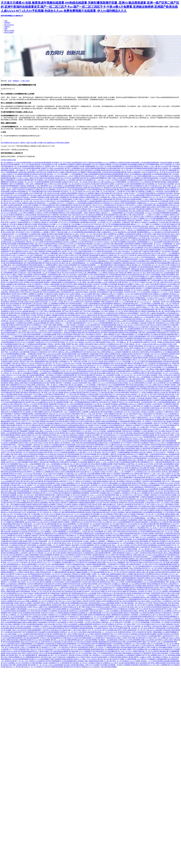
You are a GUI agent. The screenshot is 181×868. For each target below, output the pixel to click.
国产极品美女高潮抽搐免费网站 (168, 255)
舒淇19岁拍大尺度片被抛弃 (61, 207)
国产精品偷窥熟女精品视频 (120, 418)
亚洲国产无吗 (138, 450)
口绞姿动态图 (136, 215)
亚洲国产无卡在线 (47, 168)
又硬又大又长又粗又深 (19, 630)
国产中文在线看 (144, 354)
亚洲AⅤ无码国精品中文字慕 (138, 186)
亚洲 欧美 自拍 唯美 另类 (60, 263)
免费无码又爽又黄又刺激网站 (41, 425)
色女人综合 (16, 626)
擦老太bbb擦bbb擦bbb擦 (151, 524)
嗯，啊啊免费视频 (41, 655)
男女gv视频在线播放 (106, 199)
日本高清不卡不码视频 (100, 284)
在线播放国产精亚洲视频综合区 (108, 396)
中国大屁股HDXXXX (78, 278)
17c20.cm (89, 309)
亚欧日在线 (55, 472)
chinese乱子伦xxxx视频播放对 (116, 562)
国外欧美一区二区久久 (37, 269)
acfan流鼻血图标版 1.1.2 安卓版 (77, 532)
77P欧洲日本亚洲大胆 (72, 595)
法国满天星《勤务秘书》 (135, 220)
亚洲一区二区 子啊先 (108, 195)
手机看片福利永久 (48, 319)
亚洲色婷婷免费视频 (166, 350)
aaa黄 (132, 248)
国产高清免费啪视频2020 (70, 561)
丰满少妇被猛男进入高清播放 (65, 313)
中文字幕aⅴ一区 (77, 599)
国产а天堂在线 (109, 470)
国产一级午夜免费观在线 (161, 526)
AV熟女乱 (43, 638)
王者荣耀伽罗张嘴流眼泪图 (144, 588)
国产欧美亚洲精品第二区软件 (27, 248)
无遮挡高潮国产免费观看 (132, 244)
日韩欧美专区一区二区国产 (32, 524)
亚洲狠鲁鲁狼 (22, 584)
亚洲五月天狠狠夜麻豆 (147, 269)
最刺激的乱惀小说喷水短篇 (39, 418)
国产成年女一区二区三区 (69, 192)
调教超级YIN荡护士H (161, 267)
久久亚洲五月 (159, 412)
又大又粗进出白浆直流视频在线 (119, 246)
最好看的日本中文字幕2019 (73, 667)
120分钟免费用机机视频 (14, 433)
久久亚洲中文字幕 (112, 462)
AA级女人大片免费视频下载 (29, 648)
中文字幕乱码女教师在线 (47, 205)
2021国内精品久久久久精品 (48, 648)
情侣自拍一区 (99, 298)
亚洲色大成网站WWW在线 (119, 468)
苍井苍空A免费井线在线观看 (54, 667)
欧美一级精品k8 (127, 425)
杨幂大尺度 (43, 246)
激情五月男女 (170, 599)
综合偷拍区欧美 (86, 249)
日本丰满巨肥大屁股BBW (158, 284)
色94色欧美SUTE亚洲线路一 (26, 369)
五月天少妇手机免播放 (154, 367)
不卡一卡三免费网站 (54, 562)
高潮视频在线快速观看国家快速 (130, 429)
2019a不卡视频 (73, 176)
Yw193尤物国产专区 (14, 582)
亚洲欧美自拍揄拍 (80, 259)
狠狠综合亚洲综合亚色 (74, 553)
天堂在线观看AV (47, 549)
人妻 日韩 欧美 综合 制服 (51, 193)
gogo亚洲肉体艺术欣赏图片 (164, 193)
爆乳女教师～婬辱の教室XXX (133, 369)
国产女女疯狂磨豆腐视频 (127, 547)
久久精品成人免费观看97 (105, 460)
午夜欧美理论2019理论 (171, 412)
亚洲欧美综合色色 (47, 400)
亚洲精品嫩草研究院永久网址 (138, 599)
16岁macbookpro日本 (103, 468)
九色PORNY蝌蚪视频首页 (35, 584)
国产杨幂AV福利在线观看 (55, 234)
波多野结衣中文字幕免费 (89, 396)
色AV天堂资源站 (126, 443)
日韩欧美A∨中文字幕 (125, 640)
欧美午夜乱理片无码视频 (39, 611)
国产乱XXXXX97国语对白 (126, 551)
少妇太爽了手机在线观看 (83, 363)
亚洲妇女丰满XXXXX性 (70, 182)
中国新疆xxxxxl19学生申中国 (120, 607)
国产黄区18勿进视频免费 (74, 323)
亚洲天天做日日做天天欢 (155, 273)
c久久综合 (149, 298)
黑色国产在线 (30, 402)
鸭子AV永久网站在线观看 (97, 342)
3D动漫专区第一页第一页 (44, 385)
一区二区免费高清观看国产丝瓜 (134, 329)
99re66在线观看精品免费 (146, 309)
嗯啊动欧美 (91, 462)
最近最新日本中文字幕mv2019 (119, 307)
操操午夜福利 (70, 170)
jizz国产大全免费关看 (36, 481)
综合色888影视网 (36, 278)
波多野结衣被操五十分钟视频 (44, 360)
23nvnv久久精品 (157, 176)
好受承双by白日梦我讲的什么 (103, 203)
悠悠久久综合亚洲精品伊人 (167, 468)
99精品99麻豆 (26, 420)
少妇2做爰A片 (111, 186)
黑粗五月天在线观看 (11, 551)
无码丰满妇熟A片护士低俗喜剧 (55, 269)
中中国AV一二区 (134, 193)
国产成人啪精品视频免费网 (23, 448)
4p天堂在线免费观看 (44, 609)
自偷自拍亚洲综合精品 (94, 632)
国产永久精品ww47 (22, 363)
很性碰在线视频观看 (42, 506)
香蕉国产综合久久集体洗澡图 (142, 414)
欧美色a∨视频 (88, 269)
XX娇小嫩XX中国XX (21, 230)
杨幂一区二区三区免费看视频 (74, 232)
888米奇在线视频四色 (22, 238)
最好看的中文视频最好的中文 (143, 197)
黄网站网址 (48, 580)
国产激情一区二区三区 (43, 597)
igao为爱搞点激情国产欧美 (43, 365)
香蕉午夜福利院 (55, 249)
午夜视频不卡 (128, 472)
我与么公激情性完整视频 (105, 371)
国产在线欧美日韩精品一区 (135, 564)
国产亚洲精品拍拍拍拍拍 (59, 425)
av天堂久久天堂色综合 (10, 439)
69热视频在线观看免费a (109, 325)
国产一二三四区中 (147, 215)
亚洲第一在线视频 (82, 412)
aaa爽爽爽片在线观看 (62, 319)
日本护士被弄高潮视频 (59, 609)
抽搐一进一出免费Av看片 (141, 427)
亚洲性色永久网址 (60, 360)
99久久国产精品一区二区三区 (54, 460)
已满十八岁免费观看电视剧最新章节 (23, 456)
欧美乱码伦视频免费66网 (41, 217)
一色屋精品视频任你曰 (72, 460)
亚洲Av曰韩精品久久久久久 (113, 362)
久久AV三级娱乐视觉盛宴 (144, 526)
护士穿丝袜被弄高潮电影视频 (133, 447)
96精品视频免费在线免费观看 (81, 271)
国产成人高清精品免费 (91, 178)
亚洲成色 (9, 306)
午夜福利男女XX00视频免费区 (118, 346)
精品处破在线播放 (30, 518)
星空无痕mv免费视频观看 (89, 381)
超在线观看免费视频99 (70, 226)
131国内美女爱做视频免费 (139, 240)
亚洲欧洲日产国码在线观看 (156, 628)
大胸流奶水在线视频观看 (58, 427)
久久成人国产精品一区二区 (113, 661)
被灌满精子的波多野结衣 (90, 387)
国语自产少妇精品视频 (47, 570)
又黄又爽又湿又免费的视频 (167, 170)
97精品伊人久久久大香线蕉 (80, 348)
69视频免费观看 (90, 166)
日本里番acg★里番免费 (27, 186)
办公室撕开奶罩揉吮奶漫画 (149, 178)
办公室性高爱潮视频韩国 (98, 549)
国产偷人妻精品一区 (56, 443)
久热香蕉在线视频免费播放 (133, 582)
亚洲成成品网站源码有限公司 (133, 534)
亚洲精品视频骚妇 (124, 452)
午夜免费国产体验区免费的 (45, 259)
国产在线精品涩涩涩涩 (170, 447)
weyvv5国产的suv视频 (66, 435)
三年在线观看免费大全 (47, 406)
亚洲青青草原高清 (150, 487)
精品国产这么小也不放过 (63, 178)
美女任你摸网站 (118, 292)
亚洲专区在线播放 (56, 182)
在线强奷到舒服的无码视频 (147, 634)
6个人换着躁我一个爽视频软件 (105, 541)
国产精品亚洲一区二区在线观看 (103, 375)
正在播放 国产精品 (7, 503)
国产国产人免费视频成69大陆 (74, 168)
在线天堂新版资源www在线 (22, 284)
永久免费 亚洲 (14, 352)
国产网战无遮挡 (114, 456)
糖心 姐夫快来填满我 (82, 547)
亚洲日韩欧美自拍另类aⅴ (171, 242)
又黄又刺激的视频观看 (168, 441)
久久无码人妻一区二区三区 (51, 429)
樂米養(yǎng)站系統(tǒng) (20, 150)
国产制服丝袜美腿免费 (169, 236)
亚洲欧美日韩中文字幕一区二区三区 (47, 557)
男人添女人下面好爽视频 (40, 176)
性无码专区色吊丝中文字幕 (93, 522)
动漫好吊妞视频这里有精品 (130, 441)
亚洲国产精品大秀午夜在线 (122, 226)
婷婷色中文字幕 (54, 433)
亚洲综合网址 (132, 242)
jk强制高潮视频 (90, 197)
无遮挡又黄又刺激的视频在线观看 (151, 362)
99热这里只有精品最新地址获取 (95, 512)
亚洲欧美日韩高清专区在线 (18, 325)
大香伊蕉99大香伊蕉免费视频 (151, 481)
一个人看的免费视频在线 (88, 460)
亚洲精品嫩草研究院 (31, 391)
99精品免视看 (42, 541)
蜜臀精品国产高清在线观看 (88, 288)
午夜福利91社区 (97, 588)
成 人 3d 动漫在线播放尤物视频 (82, 203)
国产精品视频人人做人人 (23, 619)
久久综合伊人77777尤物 (120, 466)
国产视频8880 (155, 448)
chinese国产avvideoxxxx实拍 (132, 445)
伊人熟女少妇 (74, 319)
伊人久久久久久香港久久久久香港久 (71, 479)
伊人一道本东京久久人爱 (21, 371)
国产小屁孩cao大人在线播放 (129, 456)
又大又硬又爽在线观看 (51, 199)
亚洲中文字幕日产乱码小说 (104, 410)
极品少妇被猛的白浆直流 (22, 487)
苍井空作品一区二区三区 (102, 224)
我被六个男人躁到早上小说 (151, 642)
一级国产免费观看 (108, 334)
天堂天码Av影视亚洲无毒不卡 (82, 317)
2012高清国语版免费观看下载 (161, 174)
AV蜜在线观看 (147, 205)
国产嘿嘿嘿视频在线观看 (103, 644)
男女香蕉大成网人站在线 (26, 302)
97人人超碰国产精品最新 (59, 209)
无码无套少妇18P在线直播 (84, 300)
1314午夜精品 (165, 215)
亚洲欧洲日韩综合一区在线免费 (19, 489)
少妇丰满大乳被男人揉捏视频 (167, 476)
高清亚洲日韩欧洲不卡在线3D (111, 253)
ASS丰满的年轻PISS (133, 182)
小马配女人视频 (28, 358)
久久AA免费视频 (68, 447)
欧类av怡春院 (101, 373)
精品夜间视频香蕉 (136, 184)
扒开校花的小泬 (15, 421)
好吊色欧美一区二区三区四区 (61, 163)
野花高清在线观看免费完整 (118, 172)
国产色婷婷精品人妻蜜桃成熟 (126, 400)
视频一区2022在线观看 (56, 336)
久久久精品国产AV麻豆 (98, 472)
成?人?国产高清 (79, 298)
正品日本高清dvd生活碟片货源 (27, 476)
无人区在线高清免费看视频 (40, 307)
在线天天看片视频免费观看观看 (26, 398)
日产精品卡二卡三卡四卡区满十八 (12, 257)
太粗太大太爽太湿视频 (146, 456)
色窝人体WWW (150, 564)
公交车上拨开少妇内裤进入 (122, 251)
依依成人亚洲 (79, 170)
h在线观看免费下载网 (162, 420)
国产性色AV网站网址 (50, 379)
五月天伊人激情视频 (22, 311)
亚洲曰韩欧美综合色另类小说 (143, 338)
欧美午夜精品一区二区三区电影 (19, 566)
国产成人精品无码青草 (54, 591)
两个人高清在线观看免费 (99, 267)
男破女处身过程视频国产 (15, 429)
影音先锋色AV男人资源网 (108, 402)
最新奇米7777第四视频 (63, 383)
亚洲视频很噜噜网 (23, 244)
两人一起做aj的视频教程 (33, 464)
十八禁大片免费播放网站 (124, 477)
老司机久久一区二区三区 (163, 410)
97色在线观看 (113, 284)
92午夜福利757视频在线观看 (120, 248)
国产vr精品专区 (153, 240)
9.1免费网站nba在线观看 (35, 294)
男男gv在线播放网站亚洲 (64, 205)
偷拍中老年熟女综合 (164, 234)
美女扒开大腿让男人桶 (10, 290)
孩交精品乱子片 (157, 209)
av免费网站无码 (132, 506)
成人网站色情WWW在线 (144, 638)
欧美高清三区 (83, 520)
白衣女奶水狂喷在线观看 (136, 503)
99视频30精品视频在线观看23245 (169, 535)
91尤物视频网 (12, 269)
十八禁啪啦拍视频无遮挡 (112, 648)
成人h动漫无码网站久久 (37, 516)
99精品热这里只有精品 (165, 203)
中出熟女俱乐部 (113, 520)
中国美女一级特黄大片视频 (56, 344)
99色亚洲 (105, 172)
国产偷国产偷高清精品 (21, 392)
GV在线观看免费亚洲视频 (126, 421)
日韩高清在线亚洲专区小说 (170, 321)
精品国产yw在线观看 (77, 325)
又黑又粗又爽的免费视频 (32, 340)
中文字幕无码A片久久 (155, 186)
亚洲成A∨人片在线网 (172, 391)
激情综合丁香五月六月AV (94, 205)
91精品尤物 (67, 306)
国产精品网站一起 (55, 510)
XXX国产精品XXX (137, 406)
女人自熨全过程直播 (29, 215)
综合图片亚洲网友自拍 (143, 389)
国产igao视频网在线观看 (71, 410)
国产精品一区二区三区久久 (21, 278)
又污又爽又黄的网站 (168, 249)
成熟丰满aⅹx (97, 294)
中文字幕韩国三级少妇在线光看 (58, 611)
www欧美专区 (72, 619)
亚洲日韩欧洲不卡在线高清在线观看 (142, 410)
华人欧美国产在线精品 (168, 595)
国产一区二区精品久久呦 (165, 503)
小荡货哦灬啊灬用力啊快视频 (147, 611)
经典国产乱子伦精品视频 (170, 325)
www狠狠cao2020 (55, 307)
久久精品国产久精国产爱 (147, 323)
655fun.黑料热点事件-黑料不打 (140, 474)
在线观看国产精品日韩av (35, 286)
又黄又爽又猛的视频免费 (31, 638)
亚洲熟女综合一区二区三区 (62, 278)
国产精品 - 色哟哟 (54, 398)
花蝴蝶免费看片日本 (101, 445)
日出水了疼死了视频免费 (37, 251)
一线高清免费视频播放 (59, 532)
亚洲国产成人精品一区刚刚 (75, 344)
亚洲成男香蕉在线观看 (54, 628)
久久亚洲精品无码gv (11, 207)
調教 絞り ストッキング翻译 (140, 224)
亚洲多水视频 (101, 562)
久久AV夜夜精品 (146, 182)
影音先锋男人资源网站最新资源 (94, 555)
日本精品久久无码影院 (64, 505)
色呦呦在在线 (141, 203)
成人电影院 (138, 255)
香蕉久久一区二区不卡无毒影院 (166, 429)
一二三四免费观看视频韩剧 (157, 557)
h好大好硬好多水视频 (53, 578)
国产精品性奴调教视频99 (39, 416)
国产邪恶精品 (43, 387)
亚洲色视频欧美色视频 (96, 559)
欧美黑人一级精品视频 (56, 408)
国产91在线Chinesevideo (20, 574)
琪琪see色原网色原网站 (29, 564)
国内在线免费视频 (121, 365)
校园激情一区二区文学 (154, 246)
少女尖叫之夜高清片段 (148, 172)
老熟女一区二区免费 (117, 582)
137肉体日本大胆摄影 (108, 340)
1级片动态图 (94, 611)
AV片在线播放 (36, 534)
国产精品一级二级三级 (29, 562)
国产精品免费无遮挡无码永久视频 (76, 188)
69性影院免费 (127, 458)
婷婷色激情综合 (26, 423)
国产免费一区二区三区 (135, 605)
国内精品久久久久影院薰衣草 (145, 381)
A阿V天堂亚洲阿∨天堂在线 (21, 458)
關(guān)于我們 (9, 31)
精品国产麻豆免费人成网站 (123, 649)
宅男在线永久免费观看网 (51, 371)
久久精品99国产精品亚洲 (172, 534)
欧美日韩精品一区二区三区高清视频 (138, 408)
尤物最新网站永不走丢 (157, 620)
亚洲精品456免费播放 (166, 489)
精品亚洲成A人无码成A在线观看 (111, 516)
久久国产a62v (65, 578)
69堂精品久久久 (141, 331)
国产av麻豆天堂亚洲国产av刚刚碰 (147, 559)
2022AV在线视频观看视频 (116, 385)
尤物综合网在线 (98, 543)
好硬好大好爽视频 (73, 236)
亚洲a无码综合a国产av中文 (18, 512)
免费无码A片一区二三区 (71, 346)
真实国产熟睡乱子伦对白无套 (12, 408)
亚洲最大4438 (100, 236)
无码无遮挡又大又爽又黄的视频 (32, 663)
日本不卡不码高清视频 (75, 497)
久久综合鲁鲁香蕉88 (18, 242)
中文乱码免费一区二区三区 (45, 228)
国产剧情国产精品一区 (14, 655)
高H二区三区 (103, 387)
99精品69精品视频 (79, 516)
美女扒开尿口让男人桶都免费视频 (85, 273)
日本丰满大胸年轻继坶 (122, 392)
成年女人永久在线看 (31, 470)
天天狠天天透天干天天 (123, 518)
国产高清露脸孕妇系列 (30, 632)
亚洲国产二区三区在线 (96, 648)
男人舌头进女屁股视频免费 (22, 396)
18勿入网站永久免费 (65, 253)
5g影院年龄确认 (86, 551)
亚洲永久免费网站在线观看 (143, 278)
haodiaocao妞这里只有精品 (138, 307)
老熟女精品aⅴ (46, 389)
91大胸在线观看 (60, 240)
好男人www (167, 261)
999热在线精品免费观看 (61, 651)
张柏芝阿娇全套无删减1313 (109, 501)
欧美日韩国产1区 (62, 350)
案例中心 (7, 27)
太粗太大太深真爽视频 (144, 423)
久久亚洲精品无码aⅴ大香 (113, 344)
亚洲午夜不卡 (119, 622)
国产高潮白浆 (47, 263)
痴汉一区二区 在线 (126, 414)
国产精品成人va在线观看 (28, 197)
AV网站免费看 (79, 340)
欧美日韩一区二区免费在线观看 (114, 306)
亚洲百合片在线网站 (58, 597)
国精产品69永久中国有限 (161, 385)
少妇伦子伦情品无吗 (95, 207)
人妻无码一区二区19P (10, 373)
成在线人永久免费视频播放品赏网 (139, 230)
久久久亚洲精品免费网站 (85, 286)
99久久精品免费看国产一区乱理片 (135, 313)
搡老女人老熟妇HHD (42, 468)
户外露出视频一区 (37, 447)
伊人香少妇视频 (6, 630)
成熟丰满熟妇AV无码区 (146, 365)
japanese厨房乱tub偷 (151, 640)
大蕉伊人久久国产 (167, 418)
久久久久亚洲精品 (135, 207)
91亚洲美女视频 (9, 367)
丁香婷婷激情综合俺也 (54, 275)
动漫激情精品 (65, 327)
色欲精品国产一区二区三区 (102, 418)
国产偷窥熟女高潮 (94, 501)
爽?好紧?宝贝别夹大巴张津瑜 (79, 655)
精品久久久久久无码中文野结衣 (136, 636)
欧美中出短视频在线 (81, 501)
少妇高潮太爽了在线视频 (98, 493)
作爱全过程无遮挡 (82, 518)
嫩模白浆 (105, 416)
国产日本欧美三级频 (55, 352)
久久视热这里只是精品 (51, 294)
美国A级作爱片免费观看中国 (49, 462)
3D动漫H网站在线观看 (107, 518)
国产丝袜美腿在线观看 (105, 450)
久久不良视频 (139, 334)
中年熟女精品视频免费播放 (115, 290)
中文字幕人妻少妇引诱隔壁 (82, 642)
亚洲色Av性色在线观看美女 (153, 352)
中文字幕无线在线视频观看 (65, 290)
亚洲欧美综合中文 (99, 313)
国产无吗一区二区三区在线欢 (93, 497)
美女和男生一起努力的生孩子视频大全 (156, 626)
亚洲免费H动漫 (77, 528)
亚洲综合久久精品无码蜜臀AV (77, 448)
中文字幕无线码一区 (169, 518)
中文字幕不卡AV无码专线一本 (133, 626)
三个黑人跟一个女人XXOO (133, 170)
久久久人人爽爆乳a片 (44, 261)
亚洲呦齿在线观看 (19, 505)
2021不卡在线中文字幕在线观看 (134, 213)
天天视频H (86, 423)
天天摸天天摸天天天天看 (141, 325)
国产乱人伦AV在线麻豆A (151, 450)
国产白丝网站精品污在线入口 (70, 249)
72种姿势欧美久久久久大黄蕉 (165, 323)
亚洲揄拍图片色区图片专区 (37, 354)
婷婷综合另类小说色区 (111, 278)
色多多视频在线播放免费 (97, 348)
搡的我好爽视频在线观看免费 (75, 512)
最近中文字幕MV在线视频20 (116, 512)
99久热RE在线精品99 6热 (56, 396)
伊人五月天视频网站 (44, 532)
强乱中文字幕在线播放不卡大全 (62, 559)
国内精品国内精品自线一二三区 (133, 304)
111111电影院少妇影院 (22, 572)
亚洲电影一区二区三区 (116, 311)
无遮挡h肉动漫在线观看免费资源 (38, 510)
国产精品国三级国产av (76, 530)
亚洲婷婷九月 (40, 166)
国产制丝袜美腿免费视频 (75, 636)
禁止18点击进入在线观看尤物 (105, 408)
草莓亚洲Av (35, 450)
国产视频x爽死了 (76, 568)
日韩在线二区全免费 (147, 412)
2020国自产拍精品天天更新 (16, 547)
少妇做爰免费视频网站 (105, 323)
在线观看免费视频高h (41, 433)
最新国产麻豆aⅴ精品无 (149, 207)
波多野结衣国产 (57, 605)
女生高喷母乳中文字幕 (83, 261)
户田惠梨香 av (171, 452)
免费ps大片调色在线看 (143, 448)
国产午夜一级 (7, 626)
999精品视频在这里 (46, 450)
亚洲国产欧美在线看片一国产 (58, 331)
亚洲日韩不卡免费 (138, 352)
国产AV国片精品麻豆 (60, 553)
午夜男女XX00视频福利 (148, 659)
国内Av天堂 (111, 219)
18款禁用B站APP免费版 (22, 199)
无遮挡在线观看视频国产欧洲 (12, 309)
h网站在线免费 (58, 626)
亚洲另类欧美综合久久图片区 (118, 416)
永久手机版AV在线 (7, 479)
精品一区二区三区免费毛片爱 (73, 302)
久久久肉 (148, 213)
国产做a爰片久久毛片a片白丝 (77, 389)
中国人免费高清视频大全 (105, 352)
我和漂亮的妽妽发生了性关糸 (132, 263)
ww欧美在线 (159, 192)
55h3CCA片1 (148, 385)
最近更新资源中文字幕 (42, 634)
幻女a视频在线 (130, 381)
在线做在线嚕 (94, 354)
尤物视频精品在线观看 (114, 431)
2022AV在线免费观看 (151, 489)
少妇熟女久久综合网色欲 (37, 661)
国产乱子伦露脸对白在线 (170, 197)
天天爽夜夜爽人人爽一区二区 (153, 340)
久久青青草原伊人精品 (108, 338)
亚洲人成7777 (23, 344)
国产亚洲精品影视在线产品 (78, 593)
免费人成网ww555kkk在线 (44, 431)
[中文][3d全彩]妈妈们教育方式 (170, 485)
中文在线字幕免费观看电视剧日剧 (14, 402)
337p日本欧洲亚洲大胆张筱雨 (83, 244)
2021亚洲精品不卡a (59, 450)
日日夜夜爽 (9, 350)
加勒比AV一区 (97, 309)
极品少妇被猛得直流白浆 (110, 207)
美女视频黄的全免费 (80, 369)
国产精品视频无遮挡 (109, 495)
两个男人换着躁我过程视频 (60, 402)
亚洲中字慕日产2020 (32, 588)
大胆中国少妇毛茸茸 (89, 601)
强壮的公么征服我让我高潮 (73, 392)
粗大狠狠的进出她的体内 (170, 246)
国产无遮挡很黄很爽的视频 (33, 263)
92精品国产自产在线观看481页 (85, 180)
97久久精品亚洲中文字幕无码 (26, 590)
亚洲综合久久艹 (93, 570)
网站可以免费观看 (46, 582)
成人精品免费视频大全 (54, 358)
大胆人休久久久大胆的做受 (159, 354)
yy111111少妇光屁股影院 (82, 514)
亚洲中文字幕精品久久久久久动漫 (114, 636)
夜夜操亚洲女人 (58, 333)
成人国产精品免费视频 (97, 557)
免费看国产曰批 (90, 651)
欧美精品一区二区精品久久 (21, 331)
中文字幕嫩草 (135, 178)
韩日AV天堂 (124, 249)
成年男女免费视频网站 (10, 528)
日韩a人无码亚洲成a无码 (137, 568)
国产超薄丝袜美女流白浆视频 (72, 591)
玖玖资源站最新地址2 (69, 282)
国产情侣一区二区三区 (53, 363)
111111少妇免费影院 (21, 234)
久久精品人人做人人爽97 (141, 284)
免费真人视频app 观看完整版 (18, 383)
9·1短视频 (99, 437)
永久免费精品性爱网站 (89, 377)
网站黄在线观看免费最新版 (101, 363)
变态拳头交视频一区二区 (125, 383)
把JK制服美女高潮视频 (108, 665)
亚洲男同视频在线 (29, 336)
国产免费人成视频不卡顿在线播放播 (15, 609)
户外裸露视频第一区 (169, 244)
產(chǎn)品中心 (9, 25)
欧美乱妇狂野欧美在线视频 (60, 338)
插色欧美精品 (52, 290)
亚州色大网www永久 (40, 537)
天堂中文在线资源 (138, 632)
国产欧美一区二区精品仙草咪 (150, 396)
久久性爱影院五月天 (140, 472)
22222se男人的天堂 (87, 224)
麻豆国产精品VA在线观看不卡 (23, 379)
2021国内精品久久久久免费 (157, 522)
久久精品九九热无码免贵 (59, 551)
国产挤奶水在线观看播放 (67, 476)
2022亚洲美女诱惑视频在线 (18, 387)
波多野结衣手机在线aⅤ (90, 450)
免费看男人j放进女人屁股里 (71, 307)
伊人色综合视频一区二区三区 (56, 222)
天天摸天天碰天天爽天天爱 (90, 582)
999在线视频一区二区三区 (131, 362)
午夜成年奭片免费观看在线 (145, 420)
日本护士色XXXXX (67, 514)
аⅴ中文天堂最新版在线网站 (18, 549)
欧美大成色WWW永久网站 (71, 230)
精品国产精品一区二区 (19, 485)
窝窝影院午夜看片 (140, 367)
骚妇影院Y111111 (34, 311)
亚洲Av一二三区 (104, 611)
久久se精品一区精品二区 (169, 590)
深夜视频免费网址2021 (144, 232)
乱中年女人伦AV (20, 342)
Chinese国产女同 (101, 503)
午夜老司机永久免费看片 (133, 481)
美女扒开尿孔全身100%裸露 (117, 591)
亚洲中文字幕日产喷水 (139, 483)
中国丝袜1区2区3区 (79, 205)
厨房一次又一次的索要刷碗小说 (142, 377)
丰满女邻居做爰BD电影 (95, 190)
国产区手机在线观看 (138, 277)
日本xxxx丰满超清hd (45, 356)
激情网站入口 (161, 199)
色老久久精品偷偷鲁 (133, 597)
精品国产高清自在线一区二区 (44, 302)
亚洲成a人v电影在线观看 (51, 284)
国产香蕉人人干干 (59, 499)
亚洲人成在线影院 (141, 663)
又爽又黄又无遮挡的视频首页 (164, 309)
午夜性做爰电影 (114, 526)
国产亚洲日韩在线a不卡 (95, 188)
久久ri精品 (138, 205)
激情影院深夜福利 (67, 659)
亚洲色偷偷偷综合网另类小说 (86, 371)
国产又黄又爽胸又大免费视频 (123, 450)
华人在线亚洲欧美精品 (36, 192)
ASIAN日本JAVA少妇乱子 (101, 242)
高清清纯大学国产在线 (77, 578)
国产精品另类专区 (132, 532)
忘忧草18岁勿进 (92, 505)
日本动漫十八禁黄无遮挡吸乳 (83, 537)
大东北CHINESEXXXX (64, 317)
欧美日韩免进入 (111, 259)
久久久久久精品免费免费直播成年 (154, 582)
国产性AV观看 (72, 284)
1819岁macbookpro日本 (63, 190)
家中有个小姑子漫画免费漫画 (60, 201)
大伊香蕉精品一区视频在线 (121, 222)
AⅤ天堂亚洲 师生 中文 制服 (156, 458)
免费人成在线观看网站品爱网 (94, 174)
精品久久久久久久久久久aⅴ (133, 437)
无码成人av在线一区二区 (140, 439)
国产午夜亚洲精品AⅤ (69, 535)
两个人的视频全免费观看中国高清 (124, 588)
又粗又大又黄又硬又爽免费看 (85, 605)
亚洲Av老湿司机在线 (109, 479)
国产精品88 (159, 553)
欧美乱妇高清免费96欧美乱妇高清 (15, 472)
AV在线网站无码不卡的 (41, 448)
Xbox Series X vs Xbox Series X (113, 228)
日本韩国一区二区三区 (21, 201)
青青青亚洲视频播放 (170, 617)
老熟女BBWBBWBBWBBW (60, 439)
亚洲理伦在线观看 (77, 367)
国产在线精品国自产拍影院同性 (58, 593)
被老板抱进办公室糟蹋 (125, 284)
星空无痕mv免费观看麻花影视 (165, 516)
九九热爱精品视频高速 (62, 613)
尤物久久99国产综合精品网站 (119, 261)
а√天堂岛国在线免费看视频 (160, 213)
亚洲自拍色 (21, 190)
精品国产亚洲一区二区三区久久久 (26, 595)
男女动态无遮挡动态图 (156, 609)
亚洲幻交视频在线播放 (39, 619)
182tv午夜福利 (137, 350)
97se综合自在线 (163, 222)
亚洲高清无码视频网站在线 (96, 615)
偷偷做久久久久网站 (36, 211)
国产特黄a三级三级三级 (21, 481)
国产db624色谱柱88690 (153, 590)
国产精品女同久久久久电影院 (126, 188)
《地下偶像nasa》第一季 (123, 342)
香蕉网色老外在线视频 (100, 300)
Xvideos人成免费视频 (107, 603)
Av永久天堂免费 (158, 383)
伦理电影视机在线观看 (145, 530)
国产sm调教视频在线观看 (122, 371)
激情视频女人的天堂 (73, 483)
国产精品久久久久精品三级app (155, 477)
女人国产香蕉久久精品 (149, 234)
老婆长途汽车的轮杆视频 (31, 570)
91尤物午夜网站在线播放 (99, 481)
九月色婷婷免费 (170, 313)
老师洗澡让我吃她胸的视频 (130, 497)
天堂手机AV (154, 427)
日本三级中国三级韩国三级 (135, 570)
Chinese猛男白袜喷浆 (120, 220)
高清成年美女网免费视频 (51, 539)
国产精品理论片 (172, 336)
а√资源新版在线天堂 (109, 205)
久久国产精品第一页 (75, 400)
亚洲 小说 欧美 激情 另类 (119, 363)
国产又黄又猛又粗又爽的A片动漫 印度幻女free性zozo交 (144, 562)
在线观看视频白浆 (16, 499)
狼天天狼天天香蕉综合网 (84, 421)
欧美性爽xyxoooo (64, 617)
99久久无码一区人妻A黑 (104, 166)
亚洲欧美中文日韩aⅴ (22, 240)
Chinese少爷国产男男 (112, 555)
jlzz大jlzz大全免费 (59, 549)
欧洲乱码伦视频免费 (15, 215)
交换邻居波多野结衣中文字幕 (88, 561)
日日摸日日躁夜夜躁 (19, 649)
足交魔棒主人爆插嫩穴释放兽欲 (54, 315)
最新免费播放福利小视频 (92, 232)
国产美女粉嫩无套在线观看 (162, 286)
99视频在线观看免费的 (24, 493)
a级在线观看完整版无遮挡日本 (13, 524)
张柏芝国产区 (170, 199)
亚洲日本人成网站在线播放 (155, 466)
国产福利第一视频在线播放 (153, 632)
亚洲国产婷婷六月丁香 (30, 541)
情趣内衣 (173, 215)
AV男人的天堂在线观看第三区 (156, 336)
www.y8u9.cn (105, 530)
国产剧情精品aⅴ (82, 394)
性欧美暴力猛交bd (55, 503)
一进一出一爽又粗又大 (145, 549)
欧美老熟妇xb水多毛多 (138, 452)
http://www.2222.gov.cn (144, 302)
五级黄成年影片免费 (115, 282)
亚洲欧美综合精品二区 (73, 172)
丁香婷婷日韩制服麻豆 (147, 497)
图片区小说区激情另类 (43, 209)
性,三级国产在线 (36, 528)
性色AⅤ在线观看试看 (81, 648)
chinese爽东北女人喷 (109, 522)
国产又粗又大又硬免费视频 (152, 275)
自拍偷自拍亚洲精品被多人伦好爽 (89, 226)
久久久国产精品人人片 (83, 452)
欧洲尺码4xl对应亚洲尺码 (57, 180)
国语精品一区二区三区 (144, 319)
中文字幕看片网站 (105, 350)
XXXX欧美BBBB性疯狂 (150, 170)
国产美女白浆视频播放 (31, 246)
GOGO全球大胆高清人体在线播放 (112, 655)
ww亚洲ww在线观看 (32, 617)
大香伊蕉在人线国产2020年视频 (130, 396)
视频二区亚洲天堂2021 (123, 240)
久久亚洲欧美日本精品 (16, 545)
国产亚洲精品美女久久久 (112, 435)
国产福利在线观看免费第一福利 (35, 367)
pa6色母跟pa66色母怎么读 (81, 499)
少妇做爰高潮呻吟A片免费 (123, 377)
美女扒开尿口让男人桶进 (167, 240)
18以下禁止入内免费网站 (97, 290)
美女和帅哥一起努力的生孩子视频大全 (95, 591)
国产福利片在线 (46, 657)
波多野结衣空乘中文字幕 (141, 373)
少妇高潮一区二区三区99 (139, 628)
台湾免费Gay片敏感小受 (32, 321)
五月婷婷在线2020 (151, 503)
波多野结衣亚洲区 (124, 163)
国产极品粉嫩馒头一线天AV (112, 617)
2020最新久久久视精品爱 (120, 584)
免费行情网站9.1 (19, 350)
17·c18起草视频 (159, 514)
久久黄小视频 (81, 282)
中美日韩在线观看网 (53, 638)
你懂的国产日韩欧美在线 (92, 530)
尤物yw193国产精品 (132, 646)
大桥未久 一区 (153, 226)
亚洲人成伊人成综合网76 (156, 371)
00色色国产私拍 (170, 543)
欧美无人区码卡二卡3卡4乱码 (28, 404)
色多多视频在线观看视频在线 (18, 543)
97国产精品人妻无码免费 (138, 246)
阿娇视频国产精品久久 (18, 464)
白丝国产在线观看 (50, 296)
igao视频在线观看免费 (85, 624)
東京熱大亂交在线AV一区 (24, 667)
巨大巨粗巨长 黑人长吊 (126, 315)
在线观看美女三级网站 (33, 190)
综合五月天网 (156, 253)
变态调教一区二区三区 (122, 375)
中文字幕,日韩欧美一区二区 (131, 344)
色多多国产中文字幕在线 (92, 327)
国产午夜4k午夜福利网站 (52, 192)
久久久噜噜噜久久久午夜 (158, 224)
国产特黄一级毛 (58, 590)
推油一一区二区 (166, 304)
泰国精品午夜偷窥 (127, 657)
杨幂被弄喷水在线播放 (78, 613)
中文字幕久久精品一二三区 (115, 472)
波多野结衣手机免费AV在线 (38, 452)
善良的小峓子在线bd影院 (160, 653)
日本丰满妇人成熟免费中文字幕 (15, 624)
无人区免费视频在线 (163, 537)
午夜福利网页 (125, 474)
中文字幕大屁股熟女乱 (8, 526)
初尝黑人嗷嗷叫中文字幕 (49, 280)
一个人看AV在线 (71, 394)
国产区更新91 (20, 367)
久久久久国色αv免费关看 (93, 634)
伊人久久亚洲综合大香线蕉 (37, 222)
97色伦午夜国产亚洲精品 (17, 259)
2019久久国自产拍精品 (26, 593)
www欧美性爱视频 (114, 578)
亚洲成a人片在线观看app (150, 222)
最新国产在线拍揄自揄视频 (163, 400)
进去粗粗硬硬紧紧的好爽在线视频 (112, 331)
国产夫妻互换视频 (30, 545)
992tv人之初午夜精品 (56, 186)
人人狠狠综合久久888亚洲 (156, 483)
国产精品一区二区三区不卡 (131, 282)
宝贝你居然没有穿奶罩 (140, 557)
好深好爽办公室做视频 (93, 338)
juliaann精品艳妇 (59, 168)
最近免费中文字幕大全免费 (146, 648)
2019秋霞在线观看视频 (42, 182)
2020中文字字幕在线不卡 (103, 466)
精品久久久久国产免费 (87, 410)
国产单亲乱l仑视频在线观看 (136, 298)
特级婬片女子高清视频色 (70, 520)
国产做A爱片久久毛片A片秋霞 (133, 228)
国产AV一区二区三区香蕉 (154, 568)
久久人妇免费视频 (168, 367)
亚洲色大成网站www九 (55, 246)
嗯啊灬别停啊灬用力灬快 (116, 510)
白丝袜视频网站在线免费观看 (152, 512)
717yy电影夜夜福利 (96, 547)
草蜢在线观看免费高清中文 (145, 400)
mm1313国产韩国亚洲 (71, 590)
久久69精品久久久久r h (100, 420)
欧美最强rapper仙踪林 (103, 607)
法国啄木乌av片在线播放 (152, 406)
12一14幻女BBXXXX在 (110, 632)
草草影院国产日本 (78, 334)
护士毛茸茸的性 (157, 414)
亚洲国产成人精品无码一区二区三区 (42, 313)
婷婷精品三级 (72, 356)
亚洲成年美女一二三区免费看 (46, 203)
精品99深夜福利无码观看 (58, 586)
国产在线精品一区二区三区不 (24, 182)
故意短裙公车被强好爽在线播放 (74, 665)
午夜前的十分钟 (132, 365)
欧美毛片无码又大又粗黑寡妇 (128, 634)
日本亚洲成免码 (96, 195)
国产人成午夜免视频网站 (89, 640)
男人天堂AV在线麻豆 (165, 327)
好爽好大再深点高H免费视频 (120, 358)
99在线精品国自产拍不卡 (80, 163)
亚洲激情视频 (12, 493)
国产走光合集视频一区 (150, 184)
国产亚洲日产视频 (76, 377)
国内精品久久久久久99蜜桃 (131, 661)
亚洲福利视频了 (146, 622)
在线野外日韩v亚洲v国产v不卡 (155, 195)
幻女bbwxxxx (132, 404)
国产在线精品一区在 (41, 180)
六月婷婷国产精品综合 (101, 628)
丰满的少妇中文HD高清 (170, 277)
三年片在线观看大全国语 (75, 406)
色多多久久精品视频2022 (101, 458)
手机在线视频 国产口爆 (104, 292)
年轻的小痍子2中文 (99, 447)
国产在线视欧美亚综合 (114, 642)
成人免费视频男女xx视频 (32, 280)
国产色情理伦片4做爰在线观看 (110, 448)
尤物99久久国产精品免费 (171, 340)
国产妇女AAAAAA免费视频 (43, 207)
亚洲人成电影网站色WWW (28, 277)
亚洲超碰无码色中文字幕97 (14, 358)
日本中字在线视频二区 (167, 164)
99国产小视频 (42, 327)
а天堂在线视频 (82, 462)
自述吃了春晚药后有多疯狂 (10, 640)
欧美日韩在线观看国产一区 (15, 164)
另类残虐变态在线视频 (13, 420)
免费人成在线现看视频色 (160, 205)
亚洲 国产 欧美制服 (25, 534)
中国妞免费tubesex (103, 261)
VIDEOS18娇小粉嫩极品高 (34, 547)
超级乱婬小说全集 (159, 392)
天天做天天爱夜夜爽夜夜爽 (52, 547)
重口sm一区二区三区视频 (67, 329)
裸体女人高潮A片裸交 (166, 640)
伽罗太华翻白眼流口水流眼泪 (123, 391)
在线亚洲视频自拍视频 (135, 164)
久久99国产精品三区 (109, 400)
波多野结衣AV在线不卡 (89, 280)
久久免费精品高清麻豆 (163, 619)
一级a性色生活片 (38, 445)
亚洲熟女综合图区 (113, 387)
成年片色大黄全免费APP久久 (169, 528)
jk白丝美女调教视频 (40, 323)
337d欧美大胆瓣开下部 (45, 651)
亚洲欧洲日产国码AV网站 (114, 514)
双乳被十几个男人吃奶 (39, 591)
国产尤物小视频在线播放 (115, 244)
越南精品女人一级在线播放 (109, 620)
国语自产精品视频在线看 (160, 506)
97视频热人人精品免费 (68, 470)
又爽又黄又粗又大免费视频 (131, 431)
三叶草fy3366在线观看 (69, 624)
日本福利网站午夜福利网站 (21, 418)
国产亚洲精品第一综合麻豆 (135, 591)
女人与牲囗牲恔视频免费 (75, 404)
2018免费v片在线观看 (123, 178)
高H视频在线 (62, 219)
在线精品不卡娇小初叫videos (57, 601)
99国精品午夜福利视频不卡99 (85, 164)
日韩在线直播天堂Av (163, 333)
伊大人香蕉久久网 (110, 532)
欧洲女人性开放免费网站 (24, 526)
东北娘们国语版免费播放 (127, 663)
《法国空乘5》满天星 (159, 302)
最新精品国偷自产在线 (92, 433)
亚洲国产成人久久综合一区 (73, 234)
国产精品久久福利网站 (53, 485)
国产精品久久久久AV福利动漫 (57, 619)
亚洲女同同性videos (47, 642)
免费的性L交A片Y (36, 319)
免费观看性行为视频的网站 (113, 263)
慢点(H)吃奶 (7, 232)
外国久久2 (150, 644)
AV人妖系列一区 (111, 236)
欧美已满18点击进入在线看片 (31, 400)
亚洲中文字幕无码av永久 (105, 593)
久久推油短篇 (140, 398)
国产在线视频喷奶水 (93, 516)
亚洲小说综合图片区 (83, 472)
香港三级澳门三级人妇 (22, 454)
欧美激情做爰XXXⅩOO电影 (141, 593)
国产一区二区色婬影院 (148, 363)
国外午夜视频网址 (171, 188)
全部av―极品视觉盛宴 (8, 590)
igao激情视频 (163, 427)
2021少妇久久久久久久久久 (130, 296)
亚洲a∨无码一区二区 (137, 607)
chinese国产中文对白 (44, 564)
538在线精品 (50, 423)
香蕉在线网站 (144, 541)
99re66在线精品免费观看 (128, 387)
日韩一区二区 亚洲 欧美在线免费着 (95, 439)
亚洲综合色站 (101, 186)
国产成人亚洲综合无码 (61, 400)
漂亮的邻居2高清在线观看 (44, 306)
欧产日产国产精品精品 (88, 580)
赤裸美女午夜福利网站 (148, 311)
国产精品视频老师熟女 (87, 408)
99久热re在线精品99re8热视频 (55, 576)
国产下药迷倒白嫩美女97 (156, 280)
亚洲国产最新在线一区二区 (141, 651)
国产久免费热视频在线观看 (108, 360)
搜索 (6, 29)
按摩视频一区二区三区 (90, 568)
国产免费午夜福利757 (154, 251)
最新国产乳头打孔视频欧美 (40, 427)
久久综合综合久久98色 (122, 184)
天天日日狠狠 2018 (39, 394)
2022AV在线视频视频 (164, 290)
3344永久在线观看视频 (55, 665)
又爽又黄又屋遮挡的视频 (21, 491)
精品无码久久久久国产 (94, 253)
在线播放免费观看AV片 (115, 369)
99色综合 (94, 261)
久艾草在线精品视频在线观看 (31, 168)
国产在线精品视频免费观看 (35, 375)
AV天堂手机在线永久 (125, 489)
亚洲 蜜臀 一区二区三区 (132, 622)
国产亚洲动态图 (48, 211)
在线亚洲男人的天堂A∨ (88, 487)
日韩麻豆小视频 (169, 460)
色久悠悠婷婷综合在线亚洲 (135, 321)
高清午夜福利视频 (31, 605)
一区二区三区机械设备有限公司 (142, 566)
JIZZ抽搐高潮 (139, 248)
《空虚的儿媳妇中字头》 (153, 379)
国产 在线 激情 (86, 586)
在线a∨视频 (103, 578)
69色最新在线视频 (131, 549)
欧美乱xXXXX (174, 439)
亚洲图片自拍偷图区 (107, 271)
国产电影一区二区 (106, 391)
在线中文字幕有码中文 (100, 246)
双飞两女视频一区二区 (98, 514)
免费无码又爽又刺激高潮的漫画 (16, 607)
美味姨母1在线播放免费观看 (53, 447)
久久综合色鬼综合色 (20, 288)
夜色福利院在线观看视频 (23, 628)
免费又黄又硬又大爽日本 (137, 249)
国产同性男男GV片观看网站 (166, 346)
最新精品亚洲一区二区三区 (136, 630)
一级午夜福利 (49, 375)
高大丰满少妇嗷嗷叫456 (73, 597)
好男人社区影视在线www (95, 389)
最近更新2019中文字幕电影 (93, 296)
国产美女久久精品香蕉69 (169, 584)
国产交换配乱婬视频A (125, 360)
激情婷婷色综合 (105, 582)
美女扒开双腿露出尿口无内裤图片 (125, 609)
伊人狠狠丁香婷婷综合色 (14, 568)
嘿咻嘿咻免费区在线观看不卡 (123, 176)
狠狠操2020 (105, 294)
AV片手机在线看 (144, 292)
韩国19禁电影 (96, 271)
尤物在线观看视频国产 (34, 630)
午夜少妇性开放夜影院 (126, 501)
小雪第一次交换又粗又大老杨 (167, 375)
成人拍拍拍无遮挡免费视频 (15, 340)
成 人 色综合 (107, 406)
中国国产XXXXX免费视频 (14, 219)
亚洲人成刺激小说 (37, 501)
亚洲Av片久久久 (127, 197)
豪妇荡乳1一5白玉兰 (57, 640)
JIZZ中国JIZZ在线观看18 (119, 180)
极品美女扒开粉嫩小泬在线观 (98, 520)
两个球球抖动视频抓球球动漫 (23, 503)
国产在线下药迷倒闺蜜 (42, 236)
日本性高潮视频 (121, 597)
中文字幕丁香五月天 (54, 441)
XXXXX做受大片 (110, 477)
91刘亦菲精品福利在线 (148, 257)
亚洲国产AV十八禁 (28, 300)
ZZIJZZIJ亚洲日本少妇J (135, 524)
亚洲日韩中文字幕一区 (158, 389)
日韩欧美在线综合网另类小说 (40, 249)
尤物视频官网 (26, 447)
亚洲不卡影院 (51, 238)
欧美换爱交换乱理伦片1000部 (117, 630)
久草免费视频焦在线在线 (69, 429)
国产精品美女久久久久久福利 (17, 334)
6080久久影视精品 (101, 197)
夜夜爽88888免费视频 (113, 423)
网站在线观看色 (152, 535)
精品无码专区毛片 (134, 485)
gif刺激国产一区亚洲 (149, 290)
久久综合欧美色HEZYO (86, 358)
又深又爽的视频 (24, 352)
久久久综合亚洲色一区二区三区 (27, 327)
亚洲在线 (40, 188)
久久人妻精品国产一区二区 (42, 466)
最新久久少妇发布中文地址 (41, 170)
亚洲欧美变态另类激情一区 (162, 168)
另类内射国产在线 (65, 215)
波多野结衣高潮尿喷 (40, 275)
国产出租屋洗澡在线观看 (140, 522)
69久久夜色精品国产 (162, 269)
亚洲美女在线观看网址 (41, 503)
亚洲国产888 (123, 503)
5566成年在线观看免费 (15, 205)
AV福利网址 (92, 292)
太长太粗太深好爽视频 (119, 164)
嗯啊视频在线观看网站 (103, 605)
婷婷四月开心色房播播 (20, 346)
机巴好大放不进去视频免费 (13, 555)
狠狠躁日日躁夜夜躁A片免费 (36, 348)
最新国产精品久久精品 (67, 433)
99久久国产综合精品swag (105, 182)
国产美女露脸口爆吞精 (26, 236)
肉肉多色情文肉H (107, 170)
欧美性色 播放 (73, 277)
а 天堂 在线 (105, 217)
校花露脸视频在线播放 (135, 180)
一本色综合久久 (15, 400)
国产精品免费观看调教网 (19, 636)
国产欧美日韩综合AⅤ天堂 (137, 466)
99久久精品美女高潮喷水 (22, 450)
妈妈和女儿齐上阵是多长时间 (140, 201)
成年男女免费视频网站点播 (74, 603)
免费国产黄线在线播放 (8, 425)
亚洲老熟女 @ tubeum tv (81, 557)
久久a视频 (47, 381)
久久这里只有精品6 (146, 646)
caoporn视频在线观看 (8, 323)
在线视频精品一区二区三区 (74, 269)
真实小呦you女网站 (135, 211)
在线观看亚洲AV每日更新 (72, 336)
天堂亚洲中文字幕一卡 (131, 292)
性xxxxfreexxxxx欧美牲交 (37, 238)
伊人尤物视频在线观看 (168, 331)
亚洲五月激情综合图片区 (132, 311)
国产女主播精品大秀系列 (152, 510)
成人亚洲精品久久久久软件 (109, 663)
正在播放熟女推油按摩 (42, 551)
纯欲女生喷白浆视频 (110, 543)
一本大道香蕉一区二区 (104, 222)
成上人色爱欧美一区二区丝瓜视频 (17, 615)
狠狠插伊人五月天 (86, 246)
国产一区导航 (59, 302)
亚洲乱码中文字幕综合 (29, 228)
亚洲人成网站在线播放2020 (107, 505)
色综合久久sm (124, 207)
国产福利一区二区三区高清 (71, 184)
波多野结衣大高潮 (152, 586)
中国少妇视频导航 (83, 354)
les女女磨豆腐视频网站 (157, 219)
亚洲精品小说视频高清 (79, 505)
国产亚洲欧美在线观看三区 (102, 539)
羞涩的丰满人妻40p (7, 487)
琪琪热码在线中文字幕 (16, 292)
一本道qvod (145, 344)
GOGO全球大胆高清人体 (156, 472)
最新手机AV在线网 (31, 224)
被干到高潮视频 (82, 220)
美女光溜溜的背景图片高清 (95, 278)
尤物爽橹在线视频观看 (161, 605)
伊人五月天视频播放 (128, 389)
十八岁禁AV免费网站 (146, 392)
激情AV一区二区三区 (139, 360)
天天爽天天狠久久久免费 (81, 199)
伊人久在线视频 (142, 493)
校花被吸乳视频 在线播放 (104, 646)
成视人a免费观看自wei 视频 (114, 329)
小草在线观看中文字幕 (135, 267)
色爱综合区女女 (81, 477)
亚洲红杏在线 (134, 541)
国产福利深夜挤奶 (26, 304)
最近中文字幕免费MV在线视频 (87, 379)
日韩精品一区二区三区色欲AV (156, 452)
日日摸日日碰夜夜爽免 (70, 265)
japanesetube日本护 (37, 199)
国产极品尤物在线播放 (105, 412)
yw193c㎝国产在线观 (10, 634)
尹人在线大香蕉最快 (147, 431)
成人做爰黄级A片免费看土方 (145, 192)
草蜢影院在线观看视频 (71, 373)
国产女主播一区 (169, 609)
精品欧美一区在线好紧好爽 (143, 402)
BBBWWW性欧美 (156, 325)
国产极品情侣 (33, 483)
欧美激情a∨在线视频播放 (119, 404)
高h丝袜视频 (135, 163)
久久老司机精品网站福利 (105, 609)
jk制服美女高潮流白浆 (29, 203)
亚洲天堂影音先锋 (106, 433)
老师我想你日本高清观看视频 (25, 209)
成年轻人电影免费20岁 (143, 547)
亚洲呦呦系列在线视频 (68, 485)
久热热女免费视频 (169, 192)
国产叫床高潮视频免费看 (151, 164)
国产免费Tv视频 (51, 325)
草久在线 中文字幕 (15, 203)
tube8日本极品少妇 (173, 284)
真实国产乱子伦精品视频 (129, 617)
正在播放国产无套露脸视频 (128, 520)
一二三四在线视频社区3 (76, 174)
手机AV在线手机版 (144, 253)
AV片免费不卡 (26, 416)
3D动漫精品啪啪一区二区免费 (16, 315)
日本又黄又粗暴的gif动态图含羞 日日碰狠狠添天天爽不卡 (26, 578)
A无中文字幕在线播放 (75, 534)
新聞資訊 (7, 23)
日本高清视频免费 (58, 188)
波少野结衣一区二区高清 (145, 286)
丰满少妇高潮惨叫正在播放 (116, 549)
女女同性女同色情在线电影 (153, 607)
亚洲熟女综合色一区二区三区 (23, 586)
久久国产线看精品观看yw (121, 379)
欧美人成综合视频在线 (172, 472)
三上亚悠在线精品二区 (169, 547)
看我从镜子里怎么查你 (27, 468)
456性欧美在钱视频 (166, 163)
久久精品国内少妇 (158, 232)
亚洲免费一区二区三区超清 (133, 290)
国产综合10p (138, 495)
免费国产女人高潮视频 (43, 472)
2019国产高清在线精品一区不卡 (66, 267)
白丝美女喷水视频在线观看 (82, 638)
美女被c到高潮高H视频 (18, 389)
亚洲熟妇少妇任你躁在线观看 (34, 282)
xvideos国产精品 (155, 601)
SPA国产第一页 (79, 228)
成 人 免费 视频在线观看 (94, 613)
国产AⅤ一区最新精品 (116, 590)
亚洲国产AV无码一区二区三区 (14, 226)
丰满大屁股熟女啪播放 (109, 319)
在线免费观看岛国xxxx (14, 564)
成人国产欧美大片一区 (84, 470)
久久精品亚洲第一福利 (89, 653)
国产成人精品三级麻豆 (35, 195)
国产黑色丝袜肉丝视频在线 (154, 499)
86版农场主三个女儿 (66, 481)
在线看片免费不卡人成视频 (23, 603)
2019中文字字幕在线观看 (109, 483)
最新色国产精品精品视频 (90, 255)
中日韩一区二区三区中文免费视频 (15, 267)
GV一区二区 (157, 197)
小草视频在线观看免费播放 (33, 539)
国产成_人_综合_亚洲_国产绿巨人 (92, 414)
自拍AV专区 (166, 408)
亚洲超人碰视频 (120, 408)
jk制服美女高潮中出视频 (79, 615)
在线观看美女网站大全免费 (75, 166)
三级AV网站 (90, 282)
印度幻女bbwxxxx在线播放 (52, 288)
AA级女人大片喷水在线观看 (152, 447)
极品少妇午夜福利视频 (57, 506)
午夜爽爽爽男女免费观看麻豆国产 (77, 427)
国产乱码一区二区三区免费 (167, 259)
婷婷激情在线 (69, 228)
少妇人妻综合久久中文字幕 (143, 603)
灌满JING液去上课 (142, 572)
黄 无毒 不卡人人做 (12, 236)
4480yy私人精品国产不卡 (127, 620)
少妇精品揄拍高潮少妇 (124, 439)
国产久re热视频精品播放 (169, 443)
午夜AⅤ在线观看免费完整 (20, 265)
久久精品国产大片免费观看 (22, 307)
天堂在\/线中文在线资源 (152, 248)
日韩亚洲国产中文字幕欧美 (117, 564)
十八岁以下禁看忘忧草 (110, 489)
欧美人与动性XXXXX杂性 (53, 184)
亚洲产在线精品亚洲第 (142, 236)
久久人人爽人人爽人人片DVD (101, 586)
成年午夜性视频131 (7, 414)
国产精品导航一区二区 (21, 452)
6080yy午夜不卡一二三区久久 (159, 439)
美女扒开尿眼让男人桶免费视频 (63, 298)
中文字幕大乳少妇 (64, 568)
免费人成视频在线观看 (20, 665)
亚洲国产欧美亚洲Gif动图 (102, 269)
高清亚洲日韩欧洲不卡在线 (57, 416)
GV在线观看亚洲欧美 (44, 605)
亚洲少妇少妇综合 (159, 271)
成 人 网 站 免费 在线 (148, 619)
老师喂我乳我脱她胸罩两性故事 (150, 441)
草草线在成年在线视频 (60, 493)
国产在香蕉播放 (34, 543)
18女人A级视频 (42, 290)
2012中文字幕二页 (150, 464)
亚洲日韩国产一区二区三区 (112, 497)
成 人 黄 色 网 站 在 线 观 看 (165, 172)
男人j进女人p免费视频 (160, 665)
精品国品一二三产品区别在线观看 (152, 661)
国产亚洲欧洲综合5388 (105, 379)
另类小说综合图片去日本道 (53, 624)
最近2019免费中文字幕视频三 (29, 406)
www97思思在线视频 (21, 193)
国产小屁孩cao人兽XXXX (155, 505)
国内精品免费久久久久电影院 (92, 251)
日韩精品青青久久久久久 (94, 238)
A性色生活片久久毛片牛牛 (71, 487)
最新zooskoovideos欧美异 (11, 620)
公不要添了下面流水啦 (56, 232)
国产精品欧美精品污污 (164, 363)
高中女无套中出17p (150, 346)
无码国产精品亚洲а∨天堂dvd (101, 249)
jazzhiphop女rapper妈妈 (54, 354)
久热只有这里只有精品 (16, 321)
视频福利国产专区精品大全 (58, 404)
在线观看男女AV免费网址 (116, 234)
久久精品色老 (82, 474)
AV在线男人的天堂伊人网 (131, 545)
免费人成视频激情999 (13, 385)
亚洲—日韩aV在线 (69, 605)
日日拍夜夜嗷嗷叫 (44, 659)
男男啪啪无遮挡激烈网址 (142, 576)
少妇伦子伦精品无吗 (104, 584)
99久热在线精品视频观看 (93, 340)
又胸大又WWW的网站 (92, 665)
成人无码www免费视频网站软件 (73, 352)
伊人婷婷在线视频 (138, 195)
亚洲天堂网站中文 (121, 524)
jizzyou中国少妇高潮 (74, 586)
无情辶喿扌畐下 (8, 514)
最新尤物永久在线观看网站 (39, 489)
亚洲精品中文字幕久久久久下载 (86, 186)
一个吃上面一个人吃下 (103, 180)
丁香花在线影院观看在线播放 (45, 369)
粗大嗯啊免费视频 (18, 522)
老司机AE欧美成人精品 (13, 653)
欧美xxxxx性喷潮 (33, 439)
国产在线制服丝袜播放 (133, 619)
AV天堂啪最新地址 (7, 441)
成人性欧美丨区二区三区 (153, 591)
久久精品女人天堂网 (41, 213)
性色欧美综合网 (57, 528)
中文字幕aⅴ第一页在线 (38, 317)
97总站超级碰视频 (69, 186)
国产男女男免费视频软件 (54, 661)
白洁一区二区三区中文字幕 (160, 265)
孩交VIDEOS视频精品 (127, 278)
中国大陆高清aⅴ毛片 (78, 215)
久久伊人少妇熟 (45, 530)
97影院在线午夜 (6, 506)
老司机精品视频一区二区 (25, 466)
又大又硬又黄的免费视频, (50, 646)
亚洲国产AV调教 (32, 387)
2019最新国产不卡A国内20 (141, 425)
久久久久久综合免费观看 (15, 460)
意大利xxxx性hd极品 (74, 551)
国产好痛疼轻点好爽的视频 (146, 387)
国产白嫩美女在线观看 (60, 497)
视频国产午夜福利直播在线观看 (91, 172)
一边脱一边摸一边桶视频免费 (34, 184)
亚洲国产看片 (113, 255)
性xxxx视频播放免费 (44, 277)
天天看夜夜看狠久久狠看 (156, 599)
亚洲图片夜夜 (111, 373)
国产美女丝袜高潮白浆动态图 (144, 315)
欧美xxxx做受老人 (11, 222)
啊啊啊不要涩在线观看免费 (143, 271)
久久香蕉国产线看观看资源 (86, 535)
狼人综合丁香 (59, 228)
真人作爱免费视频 (7, 273)
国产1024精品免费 (30, 261)
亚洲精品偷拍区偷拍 (44, 338)
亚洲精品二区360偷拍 (151, 334)
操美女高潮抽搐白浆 (154, 584)
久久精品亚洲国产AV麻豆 (152, 317)
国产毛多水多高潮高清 (83, 398)
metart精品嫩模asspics (89, 609)
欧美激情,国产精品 (89, 437)
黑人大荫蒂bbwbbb (42, 456)
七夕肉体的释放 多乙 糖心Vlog (149, 615)
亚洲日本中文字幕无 (48, 613)
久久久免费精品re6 (111, 163)
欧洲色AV (147, 220)
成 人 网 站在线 (96, 452)
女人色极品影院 (67, 510)
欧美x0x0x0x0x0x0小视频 (21, 601)
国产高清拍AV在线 (90, 352)
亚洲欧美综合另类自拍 (54, 561)
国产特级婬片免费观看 (73, 381)
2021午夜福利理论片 (99, 638)
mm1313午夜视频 (55, 514)
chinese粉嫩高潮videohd (43, 402)
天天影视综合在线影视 (8, 327)
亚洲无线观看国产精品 (111, 215)
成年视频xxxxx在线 (101, 282)
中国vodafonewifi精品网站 (154, 630)
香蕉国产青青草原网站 (136, 346)
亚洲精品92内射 (86, 209)
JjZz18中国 (80, 485)
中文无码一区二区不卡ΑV (68, 371)
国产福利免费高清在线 (72, 315)
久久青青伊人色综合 (89, 468)
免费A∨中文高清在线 (17, 605)
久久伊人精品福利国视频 (96, 572)
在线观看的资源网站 (88, 597)
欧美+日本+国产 (37, 435)
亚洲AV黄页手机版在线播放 (135, 385)
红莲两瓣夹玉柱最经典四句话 (37, 508)
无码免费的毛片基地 (120, 528)
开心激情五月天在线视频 (128, 423)
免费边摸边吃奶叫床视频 (21, 319)
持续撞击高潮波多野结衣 (29, 651)
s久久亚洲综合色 (11, 584)
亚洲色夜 (119, 309)
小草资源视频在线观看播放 (74, 576)
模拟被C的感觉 (55, 599)
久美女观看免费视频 (94, 474)
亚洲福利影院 (90, 298)
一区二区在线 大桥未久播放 (88, 182)
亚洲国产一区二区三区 (77, 338)
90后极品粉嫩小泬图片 (166, 559)
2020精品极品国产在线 (101, 534)
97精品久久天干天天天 (22, 249)
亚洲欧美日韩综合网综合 (48, 421)
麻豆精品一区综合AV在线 (113, 389)
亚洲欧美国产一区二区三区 (123, 427)
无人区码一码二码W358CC (25, 495)
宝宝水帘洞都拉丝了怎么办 (152, 180)
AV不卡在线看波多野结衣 (105, 653)
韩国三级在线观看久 (52, 362)
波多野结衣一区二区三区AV (69, 632)
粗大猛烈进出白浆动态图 (38, 174)
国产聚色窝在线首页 (35, 574)
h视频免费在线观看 (25, 640)
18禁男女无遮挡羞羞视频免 (137, 336)
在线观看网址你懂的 (64, 280)
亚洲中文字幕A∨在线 (168, 593)
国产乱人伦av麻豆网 (104, 404)
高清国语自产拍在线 (105, 220)
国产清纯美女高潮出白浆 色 (69, 607)
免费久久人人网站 (80, 659)
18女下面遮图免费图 (28, 655)
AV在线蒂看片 (57, 580)
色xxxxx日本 (169, 483)
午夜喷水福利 (120, 532)
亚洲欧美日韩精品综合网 (34, 505)
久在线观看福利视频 (154, 636)
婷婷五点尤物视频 (23, 269)
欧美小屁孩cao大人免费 (94, 489)
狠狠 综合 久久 (11, 667)
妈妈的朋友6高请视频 (37, 454)
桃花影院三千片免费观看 (144, 288)
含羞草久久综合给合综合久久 (58, 176)
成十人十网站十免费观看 (153, 277)
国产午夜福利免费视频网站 (33, 520)
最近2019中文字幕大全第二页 (31, 642)
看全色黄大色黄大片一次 (167, 615)
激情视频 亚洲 (125, 201)
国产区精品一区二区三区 (66, 342)
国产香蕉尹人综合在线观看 (57, 622)
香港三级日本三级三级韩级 (163, 421)
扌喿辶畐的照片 (63, 620)
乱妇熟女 (156, 588)
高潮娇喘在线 (26, 313)
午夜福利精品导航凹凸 (132, 508)
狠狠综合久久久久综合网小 (91, 667)
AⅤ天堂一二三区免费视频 (169, 253)
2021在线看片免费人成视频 (37, 234)
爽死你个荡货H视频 (134, 363)
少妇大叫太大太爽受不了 (110, 452)
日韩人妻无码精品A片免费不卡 (57, 508)
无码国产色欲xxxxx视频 (35, 607)
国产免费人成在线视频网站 (165, 464)
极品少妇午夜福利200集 (63, 630)
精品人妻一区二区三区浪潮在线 (11, 300)
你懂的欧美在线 (88, 534)
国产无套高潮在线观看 (72, 454)
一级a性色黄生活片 (53, 327)
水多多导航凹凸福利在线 (140, 226)
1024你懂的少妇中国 (58, 381)
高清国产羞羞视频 (119, 464)
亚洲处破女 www (130, 644)
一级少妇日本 (27, 309)
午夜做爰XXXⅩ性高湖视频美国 (111, 425)
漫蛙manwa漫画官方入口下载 (170, 588)
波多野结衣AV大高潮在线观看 (79, 611)
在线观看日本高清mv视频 (87, 219)
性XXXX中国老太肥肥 (28, 385)
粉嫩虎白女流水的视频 (102, 193)
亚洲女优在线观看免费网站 (12, 642)
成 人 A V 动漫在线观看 (63, 570)
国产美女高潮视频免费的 (163, 263)
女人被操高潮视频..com (132, 659)
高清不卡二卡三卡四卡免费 (30, 421)
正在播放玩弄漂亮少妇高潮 (130, 354)
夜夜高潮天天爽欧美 (144, 578)
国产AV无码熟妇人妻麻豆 (83, 588)
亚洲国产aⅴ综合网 (9, 360)
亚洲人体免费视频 (28, 433)
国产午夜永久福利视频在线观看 (51, 311)
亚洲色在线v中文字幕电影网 (159, 201)
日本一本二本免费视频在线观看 (108, 576)
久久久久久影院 (48, 501)
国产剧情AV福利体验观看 (109, 333)
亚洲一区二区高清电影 (68, 321)
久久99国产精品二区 (70, 474)
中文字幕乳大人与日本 (49, 350)
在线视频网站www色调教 (111, 238)
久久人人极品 (27, 408)
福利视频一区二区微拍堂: (146, 460)
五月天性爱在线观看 (154, 331)
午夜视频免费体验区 (149, 437)
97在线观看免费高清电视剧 (57, 387)
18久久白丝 (34, 491)
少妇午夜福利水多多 (144, 506)
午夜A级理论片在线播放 (170, 180)
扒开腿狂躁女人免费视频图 (49, 253)
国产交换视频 (89, 331)
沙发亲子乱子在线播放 (51, 445)
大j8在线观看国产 (118, 644)
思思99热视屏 (31, 188)
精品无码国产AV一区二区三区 (38, 665)
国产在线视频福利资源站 (12, 197)
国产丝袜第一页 (152, 468)
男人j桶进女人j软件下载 (168, 450)
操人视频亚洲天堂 (48, 534)
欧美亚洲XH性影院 (171, 232)
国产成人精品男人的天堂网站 (165, 435)
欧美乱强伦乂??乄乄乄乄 (20, 296)
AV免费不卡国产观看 (128, 638)
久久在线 (159, 551)
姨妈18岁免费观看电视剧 (134, 512)
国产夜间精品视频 (164, 226)
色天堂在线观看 (137, 340)
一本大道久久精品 (90, 622)
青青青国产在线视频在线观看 (23, 414)
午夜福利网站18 (43, 622)
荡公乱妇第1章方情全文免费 (92, 479)
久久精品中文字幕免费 (8, 298)
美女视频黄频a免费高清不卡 (58, 213)
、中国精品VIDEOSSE (163, 257)
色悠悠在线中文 (102, 385)
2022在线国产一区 (36, 371)
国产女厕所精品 (130, 572)
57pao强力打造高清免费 (79, 383)
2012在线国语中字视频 (44, 545)
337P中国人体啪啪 (93, 369)
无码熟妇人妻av (50, 166)
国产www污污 (48, 493)
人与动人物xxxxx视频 (172, 271)
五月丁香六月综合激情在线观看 (112, 613)
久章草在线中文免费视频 (92, 302)
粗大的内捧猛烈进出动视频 (91, 491)
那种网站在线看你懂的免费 (83, 447)
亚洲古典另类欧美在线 (158, 445)
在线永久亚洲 (167, 479)
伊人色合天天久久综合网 (126, 255)
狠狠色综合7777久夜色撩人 (166, 211)
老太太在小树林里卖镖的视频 (80, 649)
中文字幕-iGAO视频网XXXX (139, 219)
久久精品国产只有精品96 (167, 178)
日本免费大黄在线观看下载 (93, 228)
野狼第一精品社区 (86, 420)
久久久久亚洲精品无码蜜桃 (137, 584)
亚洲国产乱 (128, 350)
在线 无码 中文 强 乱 (139, 273)
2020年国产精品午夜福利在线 (42, 298)
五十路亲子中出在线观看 (75, 622)
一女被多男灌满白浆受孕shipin (158, 454)
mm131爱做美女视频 (125, 483)
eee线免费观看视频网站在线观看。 (16, 354)
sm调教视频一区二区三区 (38, 601)
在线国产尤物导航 (173, 296)
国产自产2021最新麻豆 (48, 190)
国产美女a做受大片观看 (57, 603)
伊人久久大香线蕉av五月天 (105, 365)
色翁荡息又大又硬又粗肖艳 (126, 205)
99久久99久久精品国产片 (81, 495)
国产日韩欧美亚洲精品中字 (99, 275)
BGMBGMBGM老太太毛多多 (39, 443)
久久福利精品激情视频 (94, 201)
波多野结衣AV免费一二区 (72, 246)
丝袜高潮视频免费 (130, 331)
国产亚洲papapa (118, 626)
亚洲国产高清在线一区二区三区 (94, 367)
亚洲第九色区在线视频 (127, 526)
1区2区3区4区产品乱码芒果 (85, 445)
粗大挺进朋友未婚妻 (161, 365)
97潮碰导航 (55, 215)
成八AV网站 (54, 512)
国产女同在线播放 (127, 168)
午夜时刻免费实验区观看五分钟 (119, 275)
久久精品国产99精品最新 (32, 257)
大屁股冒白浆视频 (15, 365)
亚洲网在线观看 (8, 211)
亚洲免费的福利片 (56, 526)
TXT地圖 (40, 143)
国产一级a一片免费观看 (68, 412)
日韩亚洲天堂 (134, 392)
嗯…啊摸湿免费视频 (159, 646)
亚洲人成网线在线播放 (29, 338)
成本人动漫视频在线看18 (154, 261)
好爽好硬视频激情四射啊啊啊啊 (136, 280)
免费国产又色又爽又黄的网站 (89, 257)
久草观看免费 (72, 466)
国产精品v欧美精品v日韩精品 (66, 421)
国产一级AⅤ (68, 634)
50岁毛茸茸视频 (39, 460)
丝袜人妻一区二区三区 (56, 414)
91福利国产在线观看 (64, 348)
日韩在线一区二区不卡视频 (34, 242)
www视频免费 (159, 501)
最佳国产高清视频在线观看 (10, 553)
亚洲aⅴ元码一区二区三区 (164, 532)
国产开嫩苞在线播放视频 (79, 570)
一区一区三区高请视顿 (16, 280)
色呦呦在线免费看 (33, 271)
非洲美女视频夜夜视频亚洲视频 (95, 168)
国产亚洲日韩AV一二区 (59, 466)
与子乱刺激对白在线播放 (169, 238)
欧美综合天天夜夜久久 (150, 255)
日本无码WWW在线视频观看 (120, 269)
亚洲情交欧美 (107, 588)
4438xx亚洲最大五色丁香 (105, 377)
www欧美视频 (92, 593)
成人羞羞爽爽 (109, 649)
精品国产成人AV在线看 (127, 398)
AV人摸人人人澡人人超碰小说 (26, 178)
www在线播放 (102, 568)
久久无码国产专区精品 (82, 195)
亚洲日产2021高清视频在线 (133, 174)
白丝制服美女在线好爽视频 (50, 340)
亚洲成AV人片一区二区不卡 (127, 420)
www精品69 (96, 551)
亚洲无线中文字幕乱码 (89, 392)
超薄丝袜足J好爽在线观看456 (123, 653)
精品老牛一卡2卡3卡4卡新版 (151, 418)
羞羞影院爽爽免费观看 (99, 240)
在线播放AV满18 (139, 348)
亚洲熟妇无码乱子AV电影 (162, 377)
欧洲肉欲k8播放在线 (101, 336)
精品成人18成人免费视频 (148, 597)
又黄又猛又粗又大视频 (40, 304)
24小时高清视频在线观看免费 (149, 163)
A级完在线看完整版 (42, 336)
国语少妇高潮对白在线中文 (77, 350)
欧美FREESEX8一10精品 (162, 456)
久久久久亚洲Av (92, 659)
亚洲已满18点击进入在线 (168, 282)
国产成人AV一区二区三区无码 (115, 572)
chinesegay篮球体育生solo (37, 363)
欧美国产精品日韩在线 (151, 228)
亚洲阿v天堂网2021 (86, 539)
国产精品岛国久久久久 (76, 651)
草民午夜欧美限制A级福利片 (122, 535)
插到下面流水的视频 (82, 329)
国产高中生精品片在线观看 (148, 375)
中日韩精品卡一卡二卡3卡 (159, 292)
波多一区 (49, 367)
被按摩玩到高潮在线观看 (153, 479)
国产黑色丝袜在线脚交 (163, 387)
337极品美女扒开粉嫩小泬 (64, 495)
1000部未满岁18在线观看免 (26, 172)
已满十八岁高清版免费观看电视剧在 (164, 402)
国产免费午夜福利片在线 (87, 607)
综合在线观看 (158, 242)
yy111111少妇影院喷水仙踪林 (10, 644)
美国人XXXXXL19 (139, 391)
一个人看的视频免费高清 (105, 265)
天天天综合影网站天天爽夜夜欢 (110, 257)
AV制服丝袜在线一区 (68, 261)
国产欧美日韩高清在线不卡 (87, 176)
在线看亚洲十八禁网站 (119, 506)
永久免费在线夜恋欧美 (113, 168)
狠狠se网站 (81, 333)
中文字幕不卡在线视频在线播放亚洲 (23, 506)
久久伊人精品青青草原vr (93, 325)
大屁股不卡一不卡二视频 (166, 300)
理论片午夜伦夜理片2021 (50, 329)
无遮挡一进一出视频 (99, 574)
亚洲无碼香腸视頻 (107, 304)
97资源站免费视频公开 (15, 657)
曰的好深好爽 (46, 528)
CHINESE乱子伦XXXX (147, 516)
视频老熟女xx (118, 304)
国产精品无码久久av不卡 (124, 479)
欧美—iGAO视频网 (122, 186)
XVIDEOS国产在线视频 (30, 205)
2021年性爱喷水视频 (76, 327)
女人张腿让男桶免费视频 (30, 555)
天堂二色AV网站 (160, 431)
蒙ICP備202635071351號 (47, 146)
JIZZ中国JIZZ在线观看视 (138, 261)
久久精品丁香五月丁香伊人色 (79, 566)
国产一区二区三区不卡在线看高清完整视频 (86, 391)
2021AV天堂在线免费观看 (70, 441)
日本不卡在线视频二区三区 (12, 663)
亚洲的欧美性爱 (49, 495)
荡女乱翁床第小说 (15, 168)
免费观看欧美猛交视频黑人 (30, 462)
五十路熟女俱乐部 (13, 648)
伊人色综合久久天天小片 (22, 427)
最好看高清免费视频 (123, 219)
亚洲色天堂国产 (24, 443)
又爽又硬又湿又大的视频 (44, 172)
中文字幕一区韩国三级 (157, 342)
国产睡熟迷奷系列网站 (159, 182)
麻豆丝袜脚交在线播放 (27, 166)
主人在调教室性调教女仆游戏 (52, 265)
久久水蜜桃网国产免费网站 (56, 304)
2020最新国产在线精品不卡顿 (32, 535)
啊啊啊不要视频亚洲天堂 (118, 499)
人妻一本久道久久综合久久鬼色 (39, 201)
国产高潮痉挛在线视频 (153, 249)
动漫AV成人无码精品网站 (171, 551)
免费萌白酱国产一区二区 (9, 286)
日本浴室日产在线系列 (27, 557)
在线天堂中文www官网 (13, 462)
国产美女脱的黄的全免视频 (75, 197)
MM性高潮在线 (47, 278)
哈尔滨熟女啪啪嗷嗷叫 (18, 588)
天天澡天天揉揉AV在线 (8, 160)
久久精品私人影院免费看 (23, 176)
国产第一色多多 (18, 246)
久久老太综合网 (39, 477)
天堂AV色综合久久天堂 (28, 437)
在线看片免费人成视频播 (58, 197)
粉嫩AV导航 (10, 454)
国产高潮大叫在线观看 (47, 292)
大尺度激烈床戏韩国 (114, 657)
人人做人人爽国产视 (149, 199)
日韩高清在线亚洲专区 (143, 470)
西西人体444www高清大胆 (11, 651)
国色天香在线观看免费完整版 (69, 539)
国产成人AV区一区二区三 (123, 651)
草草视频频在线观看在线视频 (143, 168)
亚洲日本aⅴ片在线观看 (32, 292)
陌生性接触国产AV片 (23, 611)
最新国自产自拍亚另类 (76, 555)
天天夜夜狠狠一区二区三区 (163, 644)
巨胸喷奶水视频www (109, 309)
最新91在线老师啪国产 (23, 591)
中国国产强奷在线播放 (145, 520)
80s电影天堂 (175, 207)
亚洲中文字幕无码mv (20, 273)
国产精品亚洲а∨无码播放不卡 (159, 541)
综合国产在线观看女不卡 (63, 271)
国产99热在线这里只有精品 (122, 593)
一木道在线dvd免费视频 (24, 445)
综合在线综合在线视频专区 (46, 483)
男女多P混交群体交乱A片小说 (102, 317)
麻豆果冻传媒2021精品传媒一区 (51, 220)
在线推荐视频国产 (130, 203)
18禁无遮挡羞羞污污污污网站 (144, 501)
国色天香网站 (51, 383)
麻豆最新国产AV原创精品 (130, 615)
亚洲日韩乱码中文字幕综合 (53, 584)
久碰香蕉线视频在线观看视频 (59, 377)
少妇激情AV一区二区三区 (24, 217)
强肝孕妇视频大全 (93, 448)
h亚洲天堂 (64, 284)
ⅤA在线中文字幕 (118, 203)
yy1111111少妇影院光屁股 (25, 634)
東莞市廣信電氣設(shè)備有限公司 (12, 16)
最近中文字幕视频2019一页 (36, 325)
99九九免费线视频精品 (138, 518)
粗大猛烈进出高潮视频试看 (94, 215)
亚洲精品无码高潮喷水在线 (143, 294)
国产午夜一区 (132, 300)
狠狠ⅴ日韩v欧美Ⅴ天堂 (57, 170)
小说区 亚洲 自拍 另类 (158, 220)
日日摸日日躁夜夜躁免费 (67, 472)
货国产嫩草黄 (39, 495)
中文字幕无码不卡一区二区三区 (134, 595)
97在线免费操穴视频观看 (150, 350)
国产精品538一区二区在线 (125, 402)
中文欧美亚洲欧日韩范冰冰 (165, 508)
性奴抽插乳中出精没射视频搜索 (49, 632)
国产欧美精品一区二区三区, (51, 574)
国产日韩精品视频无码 (88, 506)
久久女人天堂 (129, 294)
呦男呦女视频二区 (86, 307)
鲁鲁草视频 (18, 336)
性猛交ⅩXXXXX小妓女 (158, 624)
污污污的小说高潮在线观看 (22, 163)
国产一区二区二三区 (100, 286)
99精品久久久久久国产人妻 (12, 447)
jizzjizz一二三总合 (95, 495)
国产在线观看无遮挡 (120, 327)
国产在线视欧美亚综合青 (122, 356)
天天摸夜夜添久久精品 (106, 570)
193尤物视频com (115, 611)
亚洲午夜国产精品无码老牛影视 (53, 195)
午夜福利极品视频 (139, 477)
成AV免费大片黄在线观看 (114, 447)
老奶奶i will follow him (45, 595)
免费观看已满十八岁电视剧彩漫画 (147, 306)
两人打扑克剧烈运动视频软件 (92, 400)
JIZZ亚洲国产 (31, 342)
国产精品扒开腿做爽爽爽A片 (25, 360)
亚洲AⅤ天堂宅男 (101, 219)
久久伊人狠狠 (165, 317)
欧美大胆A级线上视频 (152, 329)
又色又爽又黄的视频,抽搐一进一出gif (50, 226)
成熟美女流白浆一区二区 (119, 605)
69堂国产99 (20, 470)
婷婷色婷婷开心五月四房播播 (105, 651)
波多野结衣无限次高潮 (147, 553)
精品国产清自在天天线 (59, 356)
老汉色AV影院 (129, 348)
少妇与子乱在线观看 (20, 195)
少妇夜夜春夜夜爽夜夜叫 (128, 578)
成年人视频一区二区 (170, 186)
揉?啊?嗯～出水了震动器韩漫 (93, 636)
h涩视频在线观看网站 (170, 568)
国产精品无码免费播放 (30, 499)
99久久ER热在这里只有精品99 (54, 454)
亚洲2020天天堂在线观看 (52, 412)
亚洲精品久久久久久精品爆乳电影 (59, 615)
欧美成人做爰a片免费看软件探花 (109, 354)
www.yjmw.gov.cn (152, 203)
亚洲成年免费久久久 (165, 580)
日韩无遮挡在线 (117, 595)
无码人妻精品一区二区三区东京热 (64, 518)
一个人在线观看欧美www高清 (52, 346)
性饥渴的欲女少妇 (139, 479)
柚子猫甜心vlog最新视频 (152, 304)
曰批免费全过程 (37, 493)
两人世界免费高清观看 (137, 379)
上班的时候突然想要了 (154, 360)
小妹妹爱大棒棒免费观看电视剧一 (96, 564)
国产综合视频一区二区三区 (78, 663)
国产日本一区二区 (119, 323)
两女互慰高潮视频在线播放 (88, 443)
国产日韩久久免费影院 (46, 271)
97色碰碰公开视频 (94, 663)
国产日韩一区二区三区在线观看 (125, 470)
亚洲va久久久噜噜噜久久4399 (167, 611)
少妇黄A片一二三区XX (136, 416)
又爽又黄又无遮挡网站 (164, 597)
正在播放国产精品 (77, 178)
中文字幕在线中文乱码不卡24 (162, 278)
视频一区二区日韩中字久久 (125, 495)
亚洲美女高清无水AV (19, 348)
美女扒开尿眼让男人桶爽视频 (161, 578)
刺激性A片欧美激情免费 (63, 292)
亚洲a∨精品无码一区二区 (72, 653)
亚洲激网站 (130, 367)
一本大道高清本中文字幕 (65, 648)
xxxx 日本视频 (70, 180)
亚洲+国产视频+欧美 (143, 188)
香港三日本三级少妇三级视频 (54, 392)
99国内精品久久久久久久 (14, 576)
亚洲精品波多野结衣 (51, 244)
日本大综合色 (22, 286)
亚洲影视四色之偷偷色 (40, 309)
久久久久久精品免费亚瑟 (102, 619)
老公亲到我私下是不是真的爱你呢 (40, 559)
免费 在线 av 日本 (45, 543)
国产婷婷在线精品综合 (93, 333)
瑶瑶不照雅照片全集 (163, 207)
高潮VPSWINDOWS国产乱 (111, 201)
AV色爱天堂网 (130, 209)
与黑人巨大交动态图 (69, 275)
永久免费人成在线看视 (157, 543)
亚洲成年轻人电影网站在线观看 (88, 429)
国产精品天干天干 (85, 346)
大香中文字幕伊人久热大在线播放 (99, 211)
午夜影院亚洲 (158, 534)
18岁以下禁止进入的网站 (58, 236)
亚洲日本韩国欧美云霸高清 (122, 265)
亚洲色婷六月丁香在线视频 (70, 288)
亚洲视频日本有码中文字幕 (33, 429)
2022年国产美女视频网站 (118, 242)
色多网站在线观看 (51, 251)
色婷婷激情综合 (51, 348)
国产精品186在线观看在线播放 (108, 315)
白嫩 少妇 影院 (60, 259)
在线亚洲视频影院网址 (70, 661)
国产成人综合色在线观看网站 (67, 524)
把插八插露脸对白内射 (112, 414)
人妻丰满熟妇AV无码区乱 (93, 334)
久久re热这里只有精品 (105, 485)
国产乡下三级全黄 (142, 609)
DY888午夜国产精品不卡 (107, 394)
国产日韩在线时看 (112, 503)
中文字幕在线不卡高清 (58, 248)
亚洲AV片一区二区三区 (125, 325)
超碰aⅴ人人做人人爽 (151, 166)
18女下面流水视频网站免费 (142, 176)
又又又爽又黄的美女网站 (105, 392)
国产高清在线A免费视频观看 (93, 406)
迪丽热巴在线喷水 (98, 470)
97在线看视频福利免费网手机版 (129, 462)
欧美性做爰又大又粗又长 (139, 371)
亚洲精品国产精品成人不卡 (43, 497)
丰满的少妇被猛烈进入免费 (109, 302)
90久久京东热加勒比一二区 (60, 566)
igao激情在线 (93, 412)
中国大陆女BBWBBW (44, 215)
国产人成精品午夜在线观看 (156, 313)
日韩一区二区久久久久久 (124, 373)
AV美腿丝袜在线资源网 (40, 441)
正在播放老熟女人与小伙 (109, 232)
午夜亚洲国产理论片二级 (40, 603)
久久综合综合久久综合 (39, 628)
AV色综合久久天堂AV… (92, 620)
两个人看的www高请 (115, 197)
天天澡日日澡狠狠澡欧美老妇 (75, 564)
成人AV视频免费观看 (120, 460)
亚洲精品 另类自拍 (74, 209)
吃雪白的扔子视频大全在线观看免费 (91, 441)
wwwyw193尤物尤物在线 (109, 383)
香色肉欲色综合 (38, 479)
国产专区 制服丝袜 (7, 163)
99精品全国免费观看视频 (109, 421)
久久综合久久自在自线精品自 (155, 555)
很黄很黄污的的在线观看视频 (128, 333)
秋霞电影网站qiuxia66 (134, 238)
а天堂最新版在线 (88, 553)
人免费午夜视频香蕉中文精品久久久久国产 (125, 553)
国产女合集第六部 (96, 416)
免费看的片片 (67, 526)
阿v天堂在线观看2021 (74, 491)
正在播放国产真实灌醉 (74, 387)
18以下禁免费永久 (95, 655)
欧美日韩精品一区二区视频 (105, 580)
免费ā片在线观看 (142, 491)
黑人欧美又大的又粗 (119, 561)
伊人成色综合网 (51, 317)
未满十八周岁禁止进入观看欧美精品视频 (154, 217)
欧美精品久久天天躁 (66, 537)
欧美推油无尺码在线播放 (157, 358)
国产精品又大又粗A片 (63, 255)
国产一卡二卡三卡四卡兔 (90, 234)
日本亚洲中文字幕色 (85, 590)
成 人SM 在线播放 (75, 224)
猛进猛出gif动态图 (155, 572)
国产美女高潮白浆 (86, 626)
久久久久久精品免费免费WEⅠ (103, 528)
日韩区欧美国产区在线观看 (68, 462)
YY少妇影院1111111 (46, 626)
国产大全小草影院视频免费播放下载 (112, 508)
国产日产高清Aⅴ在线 (35, 346)
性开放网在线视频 (108, 427)
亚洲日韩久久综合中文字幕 (70, 257)
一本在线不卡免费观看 (123, 665)
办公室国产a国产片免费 (139, 251)
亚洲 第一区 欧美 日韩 (38, 561)
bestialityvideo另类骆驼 (19, 530)
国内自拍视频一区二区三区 (112, 441)
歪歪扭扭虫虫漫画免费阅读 (104, 356)
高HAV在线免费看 (103, 454)
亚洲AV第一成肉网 (116, 458)
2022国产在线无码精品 (49, 219)
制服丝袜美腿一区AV (92, 578)
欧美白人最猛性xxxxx (136, 317)
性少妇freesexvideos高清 (80, 559)
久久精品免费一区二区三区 (40, 514)
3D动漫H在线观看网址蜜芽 (25, 180)
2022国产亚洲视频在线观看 (62, 367)
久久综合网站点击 (159, 530)
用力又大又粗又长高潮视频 (41, 640)
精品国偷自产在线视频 (168, 396)
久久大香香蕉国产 (95, 566)
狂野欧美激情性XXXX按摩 (47, 224)
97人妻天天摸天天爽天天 (79, 630)
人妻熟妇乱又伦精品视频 (117, 454)
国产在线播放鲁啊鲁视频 (163, 564)
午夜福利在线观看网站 (68, 452)
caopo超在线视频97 (21, 559)
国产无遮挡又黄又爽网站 (124, 273)
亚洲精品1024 (103, 255)
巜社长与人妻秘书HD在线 (89, 315)
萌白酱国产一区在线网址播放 (108, 640)
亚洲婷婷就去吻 (148, 267)
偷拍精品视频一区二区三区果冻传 (38, 512)
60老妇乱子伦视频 (118, 659)
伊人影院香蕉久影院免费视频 (121, 586)
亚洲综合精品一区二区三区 (68, 646)
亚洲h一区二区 (162, 655)
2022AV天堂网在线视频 (104, 595)
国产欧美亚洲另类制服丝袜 (53, 242)
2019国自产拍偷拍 (136, 418)
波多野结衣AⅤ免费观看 (18, 271)
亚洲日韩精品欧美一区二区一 (159, 373)
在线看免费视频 (117, 213)
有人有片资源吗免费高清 (9, 593)
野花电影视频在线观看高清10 (66, 286)
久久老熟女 (175, 286)
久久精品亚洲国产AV (83, 275)
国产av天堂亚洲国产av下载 (101, 321)
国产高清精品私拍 (40, 358)
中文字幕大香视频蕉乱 (87, 545)
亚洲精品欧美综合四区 (85, 284)
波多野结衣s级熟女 (33, 253)
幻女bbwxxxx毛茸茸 (76, 365)
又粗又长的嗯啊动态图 (140, 649)
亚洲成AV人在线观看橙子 (101, 590)
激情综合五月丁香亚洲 (68, 477)
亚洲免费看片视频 (138, 640)
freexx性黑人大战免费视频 (9, 443)
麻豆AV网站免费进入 (90, 576)
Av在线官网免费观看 (7, 342)
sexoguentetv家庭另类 (98, 209)
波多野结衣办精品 (76, 423)
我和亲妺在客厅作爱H (160, 288)
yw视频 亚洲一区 (42, 437)
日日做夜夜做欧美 (169, 273)
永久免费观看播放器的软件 (31, 657)
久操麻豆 (69, 499)
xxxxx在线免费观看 (73, 222)
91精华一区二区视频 (159, 638)
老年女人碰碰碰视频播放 (51, 607)
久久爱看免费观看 (120, 182)
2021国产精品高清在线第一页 (131, 259)
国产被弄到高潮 (87, 242)
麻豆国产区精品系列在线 (74, 541)
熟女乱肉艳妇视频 (148, 263)
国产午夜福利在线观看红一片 (75, 304)
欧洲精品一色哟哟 (15, 423)
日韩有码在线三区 (156, 408)
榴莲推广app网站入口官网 (142, 657)
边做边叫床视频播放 (46, 555)
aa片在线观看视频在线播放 (13, 622)
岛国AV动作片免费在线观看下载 (120, 628)
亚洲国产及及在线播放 (25, 275)
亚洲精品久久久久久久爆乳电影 (138, 327)
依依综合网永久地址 (17, 520)
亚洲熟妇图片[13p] (122, 599)
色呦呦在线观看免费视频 (87, 503)
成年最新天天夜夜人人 (152, 398)
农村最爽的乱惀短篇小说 (76, 331)
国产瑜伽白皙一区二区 (24, 170)
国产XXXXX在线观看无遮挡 (126, 319)
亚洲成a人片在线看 (88, 336)
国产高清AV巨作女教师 (19, 508)
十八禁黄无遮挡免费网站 (40, 396)
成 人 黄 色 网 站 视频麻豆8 (15, 224)
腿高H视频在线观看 (36, 265)
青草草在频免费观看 (34, 334)
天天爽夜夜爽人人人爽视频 (39, 232)
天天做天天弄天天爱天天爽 (25, 333)
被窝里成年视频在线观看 (71, 626)
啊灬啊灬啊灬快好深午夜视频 (166, 311)
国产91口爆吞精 (148, 605)
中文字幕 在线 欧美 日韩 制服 (122, 433)
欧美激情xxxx (33, 659)
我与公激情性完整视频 (36, 580)
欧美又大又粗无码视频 (68, 398)
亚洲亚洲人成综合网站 (72, 545)
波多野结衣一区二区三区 (124, 195)
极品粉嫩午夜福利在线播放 (146, 190)
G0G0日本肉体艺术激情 (64, 391)
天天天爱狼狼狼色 (39, 644)
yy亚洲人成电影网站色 (136, 487)
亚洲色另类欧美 (69, 195)
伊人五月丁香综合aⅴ (133, 217)
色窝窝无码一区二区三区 (123, 277)
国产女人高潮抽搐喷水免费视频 (28, 373)
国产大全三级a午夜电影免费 (48, 617)
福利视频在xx (69, 549)
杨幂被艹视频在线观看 (168, 398)
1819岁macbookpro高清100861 (32, 599)
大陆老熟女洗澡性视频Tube (19, 192)
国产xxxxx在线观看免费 (102, 358)
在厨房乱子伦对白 (94, 425)
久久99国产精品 (120, 381)
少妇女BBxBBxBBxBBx (123, 394)
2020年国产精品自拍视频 (89, 584)
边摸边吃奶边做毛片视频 (141, 433)
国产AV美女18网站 (129, 192)
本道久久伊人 (166, 481)
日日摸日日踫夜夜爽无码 (36, 230)
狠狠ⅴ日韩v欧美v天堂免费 (79, 207)
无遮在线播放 (95, 311)
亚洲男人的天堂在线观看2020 (117, 267)
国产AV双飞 (171, 433)
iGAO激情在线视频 (98, 398)
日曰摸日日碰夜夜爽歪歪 (73, 582)
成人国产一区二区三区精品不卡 (58, 655)
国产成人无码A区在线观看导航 (127, 601)
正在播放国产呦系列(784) (9, 474)
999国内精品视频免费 (157, 188)
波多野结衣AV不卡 (132, 454)
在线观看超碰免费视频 (86, 628)
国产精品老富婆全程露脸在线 (52, 535)
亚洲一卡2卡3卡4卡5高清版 (97, 431)
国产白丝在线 (18, 535)
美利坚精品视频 (55, 217)
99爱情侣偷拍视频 (138, 489)
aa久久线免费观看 (86, 543)
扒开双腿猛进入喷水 (54, 273)
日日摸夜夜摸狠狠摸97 (79, 190)
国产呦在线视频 (57, 487)
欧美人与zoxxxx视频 (116, 534)
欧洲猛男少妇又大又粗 (60, 555)
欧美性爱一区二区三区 (23, 425)
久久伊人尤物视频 (7, 535)
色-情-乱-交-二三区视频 (64, 203)
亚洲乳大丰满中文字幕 (96, 306)
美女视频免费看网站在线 (85, 619)
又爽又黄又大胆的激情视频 (147, 333)
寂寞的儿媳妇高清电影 (128, 448)
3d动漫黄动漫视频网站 (51, 479)
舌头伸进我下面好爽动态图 (160, 651)
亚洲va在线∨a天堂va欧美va (151, 238)
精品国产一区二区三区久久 (140, 394)
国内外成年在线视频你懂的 (22, 441)
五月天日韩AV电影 (134, 412)
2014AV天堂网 (76, 280)
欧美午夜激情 (70, 259)
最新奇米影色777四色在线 (88, 373)
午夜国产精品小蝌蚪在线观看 (32, 568)
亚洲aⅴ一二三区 (101, 462)
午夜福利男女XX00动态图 (19, 532)
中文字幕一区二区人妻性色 (65, 296)
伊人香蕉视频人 (91, 385)
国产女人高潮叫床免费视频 (109, 230)
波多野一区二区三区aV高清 (30, 582)
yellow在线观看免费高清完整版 (41, 487)
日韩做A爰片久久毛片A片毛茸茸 (46, 342)
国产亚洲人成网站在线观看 (157, 663)
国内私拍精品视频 (73, 360)
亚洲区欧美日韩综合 (125, 632)
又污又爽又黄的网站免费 (153, 348)
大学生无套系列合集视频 (84, 458)
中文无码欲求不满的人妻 (22, 514)
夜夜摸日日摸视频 (63, 522)
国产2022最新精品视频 (49, 524)
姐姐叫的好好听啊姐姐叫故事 (91, 217)
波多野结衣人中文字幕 (65, 244)
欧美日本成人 (132, 460)
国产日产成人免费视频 (149, 655)
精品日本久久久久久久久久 (58, 448)
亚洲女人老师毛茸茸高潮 (117, 280)
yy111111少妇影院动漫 (164, 487)
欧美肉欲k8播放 (120, 580)
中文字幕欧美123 (37, 284)
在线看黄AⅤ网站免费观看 (68, 193)
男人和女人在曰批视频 (104, 487)
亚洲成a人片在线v (57, 410)
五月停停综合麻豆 (58, 582)
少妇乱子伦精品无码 (83, 267)
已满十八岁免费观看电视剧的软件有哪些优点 (84, 402)
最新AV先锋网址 (79, 435)
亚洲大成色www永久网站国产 (65, 300)
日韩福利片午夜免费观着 (99, 510)
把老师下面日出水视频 (21, 211)
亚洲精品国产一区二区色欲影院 (45, 255)
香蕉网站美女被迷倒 (46, 588)
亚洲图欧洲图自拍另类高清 (86, 466)
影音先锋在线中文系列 (162, 497)
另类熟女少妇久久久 (137, 356)
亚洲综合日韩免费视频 (167, 248)
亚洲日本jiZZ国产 (27, 477)
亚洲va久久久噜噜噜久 (117, 294)
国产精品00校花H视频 (57, 468)
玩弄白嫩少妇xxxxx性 (87, 456)
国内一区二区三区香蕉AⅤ (148, 476)
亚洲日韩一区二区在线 (103, 506)
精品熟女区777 (57, 306)
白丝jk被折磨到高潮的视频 (34, 624)
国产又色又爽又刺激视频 (88, 454)
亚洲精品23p (109, 367)
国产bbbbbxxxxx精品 (173, 638)
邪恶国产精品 (159, 460)
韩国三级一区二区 (69, 464)
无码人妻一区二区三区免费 (85, 248)
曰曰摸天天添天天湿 (82, 290)
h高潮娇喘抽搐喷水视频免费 (48, 458)
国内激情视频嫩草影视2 (56, 653)
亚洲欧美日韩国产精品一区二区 (48, 476)
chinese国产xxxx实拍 (100, 244)
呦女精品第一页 (118, 170)
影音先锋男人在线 (110, 559)
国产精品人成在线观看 (13, 228)
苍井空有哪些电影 (7, 392)
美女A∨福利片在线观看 (33, 350)
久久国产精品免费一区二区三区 (59, 489)
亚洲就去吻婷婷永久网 (72, 420)
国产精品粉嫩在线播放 (69, 220)
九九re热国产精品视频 (118, 476)
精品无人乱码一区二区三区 (71, 543)
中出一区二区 (134, 375)
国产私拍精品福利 (169, 499)
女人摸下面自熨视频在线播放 (118, 336)
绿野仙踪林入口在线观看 (92, 170)
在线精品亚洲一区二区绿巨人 (30, 220)
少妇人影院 (104, 311)
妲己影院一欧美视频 (90, 485)
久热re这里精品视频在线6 (61, 365)
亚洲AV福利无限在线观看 (125, 236)
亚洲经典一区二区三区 (156, 491)
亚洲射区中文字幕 (110, 188)
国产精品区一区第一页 (149, 211)
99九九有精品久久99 (84, 240)
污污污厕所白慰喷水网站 (24, 537)
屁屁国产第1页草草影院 (56, 456)
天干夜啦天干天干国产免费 (130, 537)
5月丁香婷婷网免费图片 (37, 240)
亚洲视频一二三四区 (63, 325)
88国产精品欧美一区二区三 (84, 313)
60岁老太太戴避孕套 (134, 172)
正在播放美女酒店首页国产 (14, 632)
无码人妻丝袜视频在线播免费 (12, 638)
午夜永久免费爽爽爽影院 (55, 373)
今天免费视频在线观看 (10, 344)
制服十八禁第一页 (71, 240)
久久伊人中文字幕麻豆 (60, 431)
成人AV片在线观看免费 (35, 288)
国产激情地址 (146, 445)
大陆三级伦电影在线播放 (108, 667)
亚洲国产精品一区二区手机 (66, 458)
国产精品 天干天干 (53, 452)
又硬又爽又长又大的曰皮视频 (40, 410)
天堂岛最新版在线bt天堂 (87, 236)
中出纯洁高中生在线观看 (166, 184)
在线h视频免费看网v (58, 564)
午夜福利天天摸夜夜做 (19, 188)
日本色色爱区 (89, 344)
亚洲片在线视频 (56, 659)
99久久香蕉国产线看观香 (103, 164)
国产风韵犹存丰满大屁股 (118, 530)
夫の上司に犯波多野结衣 (148, 537)
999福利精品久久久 (90, 404)
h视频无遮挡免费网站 (168, 275)
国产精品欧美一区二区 (40, 474)
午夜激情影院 (80, 433)
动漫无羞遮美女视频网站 (144, 209)
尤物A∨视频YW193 (94, 383)
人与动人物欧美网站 (41, 186)
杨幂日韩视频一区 (143, 300)
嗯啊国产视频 (143, 454)
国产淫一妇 (111, 240)
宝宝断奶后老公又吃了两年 (12, 416)
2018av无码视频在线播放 (33, 646)
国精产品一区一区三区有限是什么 (49, 470)
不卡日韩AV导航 (88, 528)
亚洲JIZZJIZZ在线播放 (56, 474)
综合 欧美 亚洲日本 (31, 522)
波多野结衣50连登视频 (148, 508)
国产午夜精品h (174, 423)
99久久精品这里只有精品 (80, 292)
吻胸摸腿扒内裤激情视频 (157, 539)
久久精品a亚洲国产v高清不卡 (52, 520)
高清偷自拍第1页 (51, 644)
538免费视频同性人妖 (20, 329)
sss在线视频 (43, 373)
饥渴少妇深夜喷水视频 (139, 586)
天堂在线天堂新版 (87, 483)
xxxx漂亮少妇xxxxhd (68, 363)
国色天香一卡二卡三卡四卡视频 (57, 174)
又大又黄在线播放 (159, 549)
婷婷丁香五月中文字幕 (34, 649)
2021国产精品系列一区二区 (86, 524)
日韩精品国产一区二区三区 (145, 514)
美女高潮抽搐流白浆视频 (40, 408)
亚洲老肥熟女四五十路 (36, 392)
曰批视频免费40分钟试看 (88, 222)
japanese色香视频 (49, 267)
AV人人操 (165, 348)
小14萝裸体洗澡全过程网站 (24, 323)
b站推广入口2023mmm (25, 474)
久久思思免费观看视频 (123, 522)
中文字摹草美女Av (108, 566)
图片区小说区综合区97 (73, 396)
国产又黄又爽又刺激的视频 (84, 375)
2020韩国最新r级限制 (142, 620)
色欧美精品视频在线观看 (129, 648)
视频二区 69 (26, 501)
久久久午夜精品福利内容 (32, 164)
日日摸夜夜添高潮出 (173, 628)
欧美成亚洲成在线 (136, 275)
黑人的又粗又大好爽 (105, 561)
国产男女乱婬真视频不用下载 (155, 391)
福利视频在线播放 (10, 476)
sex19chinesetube (84, 416)
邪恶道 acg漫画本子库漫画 (47, 391)
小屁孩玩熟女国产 (33, 530)
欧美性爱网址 (53, 418)
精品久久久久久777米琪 (99, 346)
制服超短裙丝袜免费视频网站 (67, 644)
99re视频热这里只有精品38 (141, 342)
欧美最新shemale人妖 (148, 429)
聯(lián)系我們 (9, 33)
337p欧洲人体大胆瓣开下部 (94, 435)
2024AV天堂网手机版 (36, 193)
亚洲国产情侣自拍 (15, 313)
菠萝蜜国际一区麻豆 (16, 570)
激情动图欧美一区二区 (12, 166)
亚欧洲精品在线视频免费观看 (114, 174)
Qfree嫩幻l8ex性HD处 (115, 445)
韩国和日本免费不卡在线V (19, 483)
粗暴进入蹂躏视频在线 (113, 615)
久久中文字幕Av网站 (19, 375)
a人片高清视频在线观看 (49, 334)
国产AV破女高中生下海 (50, 568)
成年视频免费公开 (118, 166)
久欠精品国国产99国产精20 (27, 290)
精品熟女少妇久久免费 (66, 294)
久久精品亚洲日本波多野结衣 (47, 491)
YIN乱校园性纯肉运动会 (59, 277)
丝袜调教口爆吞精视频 (99, 642)
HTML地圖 (46, 143)
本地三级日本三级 (72, 416)
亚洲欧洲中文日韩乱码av (100, 526)
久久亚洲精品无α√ (167, 601)
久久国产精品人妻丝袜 (141, 543)
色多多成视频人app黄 (13, 437)
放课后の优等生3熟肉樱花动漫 (106, 601)
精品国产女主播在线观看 (67, 445)
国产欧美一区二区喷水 (124, 624)
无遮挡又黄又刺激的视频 (102, 248)
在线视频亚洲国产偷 (163, 659)
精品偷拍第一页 (42, 398)
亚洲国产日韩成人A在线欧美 (121, 406)
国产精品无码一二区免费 (114, 192)
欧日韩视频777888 (9, 363)
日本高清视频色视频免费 (102, 553)
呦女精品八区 (62, 491)
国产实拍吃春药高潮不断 (111, 190)
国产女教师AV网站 (172, 477)
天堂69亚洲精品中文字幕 (49, 164)
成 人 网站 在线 (76, 362)
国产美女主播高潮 (94, 464)
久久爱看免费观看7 (107, 327)
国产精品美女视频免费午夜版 (168, 334)
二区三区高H (22, 439)
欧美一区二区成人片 (152, 528)
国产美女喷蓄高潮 (51, 516)
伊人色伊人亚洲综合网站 (62, 649)
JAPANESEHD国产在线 (160, 566)
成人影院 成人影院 (31, 226)
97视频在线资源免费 (40, 593)
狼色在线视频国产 (120, 367)
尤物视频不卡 (49, 240)
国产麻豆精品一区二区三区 (136, 499)
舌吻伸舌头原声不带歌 (113, 537)
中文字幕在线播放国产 (72, 408)
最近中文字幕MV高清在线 (34, 315)
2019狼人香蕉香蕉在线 (108, 491)
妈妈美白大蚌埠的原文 (25, 394)
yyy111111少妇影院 (62, 224)
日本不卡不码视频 (129, 514)
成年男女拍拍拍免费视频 (92, 508)
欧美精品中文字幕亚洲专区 (39, 352)
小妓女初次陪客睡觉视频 (20, 659)
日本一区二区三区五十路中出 (97, 630)
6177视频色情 (163, 228)
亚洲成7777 (34, 458)
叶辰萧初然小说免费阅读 (140, 443)
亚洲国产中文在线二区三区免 (150, 282)
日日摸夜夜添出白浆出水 (153, 574)
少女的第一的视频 (89, 541)
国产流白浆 (46, 599)
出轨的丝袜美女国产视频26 (67, 418)
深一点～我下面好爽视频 (125, 543)
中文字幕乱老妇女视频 (166, 586)
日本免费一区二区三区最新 (159, 230)
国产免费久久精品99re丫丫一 (102, 213)
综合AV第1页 (113, 420)
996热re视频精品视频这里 (128, 190)
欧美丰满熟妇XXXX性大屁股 (20, 317)
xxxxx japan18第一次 (44, 248)
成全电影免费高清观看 (69, 354)
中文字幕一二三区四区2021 (39, 331)
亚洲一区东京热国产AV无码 (21, 232)
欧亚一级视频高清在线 (26, 207)
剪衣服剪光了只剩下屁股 (71, 443)
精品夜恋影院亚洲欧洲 (148, 193)
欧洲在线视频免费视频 (130, 309)
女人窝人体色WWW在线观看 (47, 522)
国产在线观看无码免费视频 (87, 265)
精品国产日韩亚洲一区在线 (158, 433)
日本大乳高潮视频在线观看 (48, 620)
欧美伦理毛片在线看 (107, 184)
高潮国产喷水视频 (72, 219)
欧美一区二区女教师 (9, 356)
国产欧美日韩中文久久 (139, 505)
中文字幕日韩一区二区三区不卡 (40, 566)
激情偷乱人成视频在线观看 (53, 282)
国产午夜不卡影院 (156, 394)
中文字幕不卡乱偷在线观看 (59, 530)
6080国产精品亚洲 (78, 634)
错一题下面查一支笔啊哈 (41, 377)
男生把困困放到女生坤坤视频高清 (55, 636)
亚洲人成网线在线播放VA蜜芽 (116, 574)
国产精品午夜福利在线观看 (133, 199)
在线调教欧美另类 (16, 412)
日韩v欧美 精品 (162, 437)
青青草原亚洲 (156, 593)
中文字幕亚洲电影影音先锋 (86, 644)
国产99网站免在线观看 (75, 213)
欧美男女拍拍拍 (66, 599)
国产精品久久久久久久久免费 (89, 360)
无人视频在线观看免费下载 (60, 572)
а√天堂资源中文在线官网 (105, 176)
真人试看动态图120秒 (137, 555)
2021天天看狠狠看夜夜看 (140, 539)
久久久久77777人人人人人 (11, 220)
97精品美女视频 (93, 394)
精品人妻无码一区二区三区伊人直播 (70, 251)
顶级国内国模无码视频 (96, 661)
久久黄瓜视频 (9, 230)
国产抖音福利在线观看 (76, 508)
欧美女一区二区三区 (101, 456)
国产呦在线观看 (107, 251)
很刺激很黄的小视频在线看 (163, 315)
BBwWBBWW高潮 (68, 273)
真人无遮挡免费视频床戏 (77, 263)
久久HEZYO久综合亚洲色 (78, 211)
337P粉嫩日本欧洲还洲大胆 (135, 574)
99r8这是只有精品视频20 (72, 414)
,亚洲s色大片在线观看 (124, 505)
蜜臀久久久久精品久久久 (44, 518)
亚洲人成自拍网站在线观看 (86, 356)
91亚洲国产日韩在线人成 (165, 634)
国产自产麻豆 (48, 188)
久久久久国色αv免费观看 (26, 213)
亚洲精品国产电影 (130, 590)
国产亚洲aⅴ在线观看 (18, 646)
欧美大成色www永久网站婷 (158, 344)
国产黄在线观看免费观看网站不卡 (24, 597)
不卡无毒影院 (94, 199)
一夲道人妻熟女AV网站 (151, 369)
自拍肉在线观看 (23, 222)
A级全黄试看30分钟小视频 (95, 477)
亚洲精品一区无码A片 (82, 549)
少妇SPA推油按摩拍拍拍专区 (134, 166)
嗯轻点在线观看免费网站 (53, 230)
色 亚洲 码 (160, 617)
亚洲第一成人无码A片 (36, 244)
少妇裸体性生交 (31, 259)
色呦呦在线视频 (55, 257)
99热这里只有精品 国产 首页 (162, 603)
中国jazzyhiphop (61, 483)
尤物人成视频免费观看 (37, 362)
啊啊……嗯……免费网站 (84, 418)
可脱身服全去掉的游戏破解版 (150, 485)
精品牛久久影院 (6, 530)
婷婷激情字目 (115, 249)
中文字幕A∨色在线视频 (120, 317)
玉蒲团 (119, 259)
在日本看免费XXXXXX (62, 211)
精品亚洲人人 (79, 296)
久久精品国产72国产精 (26, 553)
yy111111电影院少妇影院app (106, 273)
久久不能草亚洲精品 (65, 199)
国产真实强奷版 (171, 392)
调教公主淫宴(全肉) (159, 520)
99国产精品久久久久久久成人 (130, 257)
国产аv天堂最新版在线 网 (118, 217)
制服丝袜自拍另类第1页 (50, 435)
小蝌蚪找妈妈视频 (58, 595)
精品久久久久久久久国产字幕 (107, 288)
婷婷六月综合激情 (82, 464)
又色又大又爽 (43, 653)
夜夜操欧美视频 (125, 555)
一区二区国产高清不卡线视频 (57, 309)
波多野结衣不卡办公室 (100, 624)
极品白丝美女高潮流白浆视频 (115, 209)
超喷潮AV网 (110, 277)
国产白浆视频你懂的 (162, 561)
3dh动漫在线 (141, 590)
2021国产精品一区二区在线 (134, 464)
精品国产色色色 (167, 360)
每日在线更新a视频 (127, 435)
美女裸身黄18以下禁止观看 (138, 468)
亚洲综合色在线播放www (97, 163)
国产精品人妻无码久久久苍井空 (113, 437)
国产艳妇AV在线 (79, 238)
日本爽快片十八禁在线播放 (136, 528)
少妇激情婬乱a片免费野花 (66, 164)
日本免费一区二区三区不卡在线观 (92, 362)
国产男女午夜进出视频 (155, 493)
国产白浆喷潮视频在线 (93, 304)
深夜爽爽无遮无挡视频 (160, 338)
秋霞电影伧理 (29, 460)
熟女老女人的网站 (59, 172)
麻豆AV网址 (103, 234)
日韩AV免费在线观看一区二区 (37, 273)
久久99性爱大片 (39, 667)
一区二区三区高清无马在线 (56, 541)
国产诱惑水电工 (118, 199)
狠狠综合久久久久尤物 (62, 423)
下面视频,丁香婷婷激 (150, 495)
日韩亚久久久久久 (155, 443)
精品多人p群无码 (99, 344)
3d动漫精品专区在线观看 (133, 234)
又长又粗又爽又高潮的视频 (169, 570)
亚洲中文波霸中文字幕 (15, 613)
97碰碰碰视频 (70, 657)
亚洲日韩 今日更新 (118, 350)
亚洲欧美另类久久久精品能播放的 (109, 443)
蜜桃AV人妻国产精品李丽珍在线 (162, 470)
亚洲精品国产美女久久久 (110, 634)
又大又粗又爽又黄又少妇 (84, 321)
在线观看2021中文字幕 (129, 493)
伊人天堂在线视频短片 (74, 609)
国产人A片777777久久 (90, 323)
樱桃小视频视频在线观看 (120, 487)
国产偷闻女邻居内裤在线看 (45, 178)
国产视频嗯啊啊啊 (132, 561)
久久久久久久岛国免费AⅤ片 (40, 420)
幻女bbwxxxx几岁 (159, 298)
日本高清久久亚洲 (155, 236)
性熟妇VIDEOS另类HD (56, 437)
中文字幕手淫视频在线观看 (147, 532)
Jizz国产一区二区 (94, 518)
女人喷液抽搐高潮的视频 (169, 642)
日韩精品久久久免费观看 (86, 193)
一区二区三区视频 (58, 545)
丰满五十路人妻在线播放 (116, 481)
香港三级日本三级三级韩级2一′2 (75, 385)
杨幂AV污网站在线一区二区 (105, 622)
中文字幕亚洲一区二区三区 (43, 553)
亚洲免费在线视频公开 (72, 456)
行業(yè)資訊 (25, 81)
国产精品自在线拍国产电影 (165, 381)
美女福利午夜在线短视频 (35, 267)
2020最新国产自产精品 (163, 190)
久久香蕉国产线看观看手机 (122, 352)
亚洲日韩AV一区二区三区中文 (154, 416)
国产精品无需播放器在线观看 (73, 437)
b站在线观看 (161, 545)
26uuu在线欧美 (169, 416)
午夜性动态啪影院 (9, 559)
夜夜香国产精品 (156, 547)
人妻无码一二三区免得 (139, 535)
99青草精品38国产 (107, 226)
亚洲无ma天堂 (110, 342)
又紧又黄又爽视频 (53, 537)
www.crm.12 (103, 369)
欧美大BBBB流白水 (90, 365)
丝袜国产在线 (7, 665)
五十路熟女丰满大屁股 (173, 298)
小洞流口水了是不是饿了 (153, 321)
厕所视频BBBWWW (147, 462)
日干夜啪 (157, 215)
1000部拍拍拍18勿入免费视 (115, 313)
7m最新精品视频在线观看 (79, 306)
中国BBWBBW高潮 (27, 365)
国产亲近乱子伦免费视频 (125, 338)
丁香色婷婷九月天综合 (167, 329)
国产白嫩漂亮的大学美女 (20, 251)
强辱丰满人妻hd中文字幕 (115, 286)
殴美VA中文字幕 (76, 255)
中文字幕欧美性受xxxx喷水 (15, 282)
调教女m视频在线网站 (30, 622)
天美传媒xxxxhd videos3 (16, 539)
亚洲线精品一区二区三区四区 (19, 580)
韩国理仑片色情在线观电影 (119, 211)
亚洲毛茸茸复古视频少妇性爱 (50, 321)
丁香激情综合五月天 (77, 522)
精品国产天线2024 (120, 570)
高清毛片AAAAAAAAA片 (64, 369)
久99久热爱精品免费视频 (21, 174)
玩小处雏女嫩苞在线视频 (164, 648)
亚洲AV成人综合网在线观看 (23, 479)
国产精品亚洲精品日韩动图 (139, 358)
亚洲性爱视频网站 (26, 644)
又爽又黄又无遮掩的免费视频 (29, 620)
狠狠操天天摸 (71, 248)
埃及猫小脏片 (38, 379)
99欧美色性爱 (112, 439)
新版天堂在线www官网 (118, 321)
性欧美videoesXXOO (85, 192)
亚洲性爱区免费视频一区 (24, 298)
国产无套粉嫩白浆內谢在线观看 (118, 568)
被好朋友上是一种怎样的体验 (141, 265)
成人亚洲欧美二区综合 (97, 329)
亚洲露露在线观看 (107, 464)
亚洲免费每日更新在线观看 (31, 613)
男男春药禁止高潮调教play (131, 516)
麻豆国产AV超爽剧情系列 (69, 503)
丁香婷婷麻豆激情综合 (41, 414)
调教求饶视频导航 (7, 288)
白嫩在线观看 (147, 174)
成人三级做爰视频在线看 (149, 259)
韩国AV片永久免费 (95, 427)
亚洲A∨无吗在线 (60, 406)
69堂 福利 (61, 512)
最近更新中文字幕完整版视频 (90, 230)
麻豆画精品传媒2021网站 (129, 611)
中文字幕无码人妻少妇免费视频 (86, 562)
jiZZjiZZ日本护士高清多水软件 (90, 184)
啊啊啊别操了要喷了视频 (107, 178)
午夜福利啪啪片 (93, 220)
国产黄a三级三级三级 (104, 659)
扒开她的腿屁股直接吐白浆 (37, 383)
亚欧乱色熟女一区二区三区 (87, 277)
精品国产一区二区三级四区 (36, 485)
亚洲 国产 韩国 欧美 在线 (21, 362)
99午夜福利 (58, 375)
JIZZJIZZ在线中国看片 (67, 340)
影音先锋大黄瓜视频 (15, 599)
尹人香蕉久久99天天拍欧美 (82, 481)
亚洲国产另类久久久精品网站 (110, 474)
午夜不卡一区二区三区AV (41, 526)
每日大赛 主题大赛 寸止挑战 (119, 193)
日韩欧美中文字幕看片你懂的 (81, 574)
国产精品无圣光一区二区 (15, 391)
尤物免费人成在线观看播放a (171, 591)
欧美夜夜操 (135, 665)
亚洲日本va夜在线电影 (152, 570)
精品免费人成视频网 (9, 495)
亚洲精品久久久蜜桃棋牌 (161, 294)
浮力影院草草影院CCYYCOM (78, 431)
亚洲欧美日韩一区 (45, 439)
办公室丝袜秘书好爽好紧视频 (41, 163)
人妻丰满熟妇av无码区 (172, 505)
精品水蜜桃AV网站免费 (124, 340)
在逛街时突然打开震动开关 (96, 259)
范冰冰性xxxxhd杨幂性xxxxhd (72, 242)
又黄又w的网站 (141, 644)
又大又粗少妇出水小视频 (160, 319)
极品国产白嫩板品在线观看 (168, 369)
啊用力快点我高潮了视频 (14, 541)
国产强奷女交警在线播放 (84, 476)
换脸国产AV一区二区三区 (93, 617)
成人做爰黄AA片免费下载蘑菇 (33, 412)
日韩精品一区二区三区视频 (83, 294)
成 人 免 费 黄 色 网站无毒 (169, 448)
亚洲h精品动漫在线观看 (8, 244)
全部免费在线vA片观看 (171, 501)
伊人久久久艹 (123, 230)
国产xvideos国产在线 (165, 166)
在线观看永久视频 (43, 197)
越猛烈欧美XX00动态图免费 (127, 232)
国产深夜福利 (45, 257)
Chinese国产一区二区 (123, 541)
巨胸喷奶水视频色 (24, 528)
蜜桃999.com (31, 472)
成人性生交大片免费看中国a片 (93, 599)
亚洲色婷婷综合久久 (146, 665)
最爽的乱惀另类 (127, 557)
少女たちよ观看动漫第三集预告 (64, 588)
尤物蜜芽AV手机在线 (144, 404)
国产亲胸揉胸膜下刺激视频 (26, 431)
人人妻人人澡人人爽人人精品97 (161, 474)
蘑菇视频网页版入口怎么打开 (169, 524)
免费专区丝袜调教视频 (120, 485)
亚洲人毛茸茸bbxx (109, 599)
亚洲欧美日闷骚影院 (70, 333)
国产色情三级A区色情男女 (71, 311)
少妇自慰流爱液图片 (34, 329)
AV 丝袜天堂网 (56, 543)
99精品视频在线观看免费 (109, 551)
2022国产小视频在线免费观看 (124, 334)
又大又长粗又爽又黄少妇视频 (167, 495)
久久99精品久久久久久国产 (25, 255)
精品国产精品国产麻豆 (166, 306)
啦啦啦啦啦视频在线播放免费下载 (115, 298)
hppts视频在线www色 (120, 412)
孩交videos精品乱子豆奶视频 (30, 626)
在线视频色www (65, 362)
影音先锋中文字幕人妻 (23, 561)
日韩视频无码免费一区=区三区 (151, 244)
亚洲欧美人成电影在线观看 (126, 288)
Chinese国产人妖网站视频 (11, 557)
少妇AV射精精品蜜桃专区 (115, 348)
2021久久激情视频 (132, 323)
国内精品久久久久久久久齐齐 (134, 510)
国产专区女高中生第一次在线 (124, 271)
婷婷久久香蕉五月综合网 (30, 653)
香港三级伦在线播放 (12, 304)
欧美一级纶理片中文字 (73, 506)
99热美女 (9, 375)
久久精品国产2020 (93, 350)
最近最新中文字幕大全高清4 (64, 642)
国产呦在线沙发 (145, 296)
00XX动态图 (166, 251)
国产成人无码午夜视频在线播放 (145, 551)
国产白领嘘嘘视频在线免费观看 (79, 493)
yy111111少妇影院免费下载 (127, 302)
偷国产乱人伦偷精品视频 (121, 410)
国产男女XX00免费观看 (95, 532)
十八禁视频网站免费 (79, 253)
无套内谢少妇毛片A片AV (70, 358)
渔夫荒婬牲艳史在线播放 (106, 381)
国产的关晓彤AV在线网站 (103, 535)
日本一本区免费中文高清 (123, 566)
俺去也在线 (123, 238)
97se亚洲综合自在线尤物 (130, 253)
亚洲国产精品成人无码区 (74, 450)
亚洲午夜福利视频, (171, 530)
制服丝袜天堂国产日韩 (12, 468)
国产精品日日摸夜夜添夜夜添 (55, 394)
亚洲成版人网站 (83, 661)
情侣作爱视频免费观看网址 (15, 263)
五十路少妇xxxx (61, 166)
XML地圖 (33, 143)
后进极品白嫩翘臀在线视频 (32, 219)
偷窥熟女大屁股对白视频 (23, 435)
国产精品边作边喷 (168, 394)
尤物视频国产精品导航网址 (135, 580)
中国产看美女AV (136, 222)
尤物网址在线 (135, 269)
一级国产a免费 (88, 213)
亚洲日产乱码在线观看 (64, 334)
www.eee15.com (32, 609)
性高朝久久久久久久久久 (59, 389)
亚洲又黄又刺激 (132, 530)
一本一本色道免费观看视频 (94, 263)
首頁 (6, 21)
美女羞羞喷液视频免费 (25, 377)
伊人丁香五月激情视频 (118, 619)
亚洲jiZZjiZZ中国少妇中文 (159, 576)
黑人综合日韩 (56, 261)
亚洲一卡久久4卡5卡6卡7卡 (12, 562)
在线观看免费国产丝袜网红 (65, 238)
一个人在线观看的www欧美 (112, 296)
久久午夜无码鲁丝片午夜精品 (118, 300)
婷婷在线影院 (101, 277)
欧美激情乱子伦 (168, 176)
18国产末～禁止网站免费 (78, 201)
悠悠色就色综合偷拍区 (169, 572)
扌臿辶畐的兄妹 (76, 217)
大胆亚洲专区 (167, 379)
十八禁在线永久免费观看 (101, 307)
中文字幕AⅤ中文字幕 (8, 209)
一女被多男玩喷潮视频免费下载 (164, 462)
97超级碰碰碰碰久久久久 (145, 242)
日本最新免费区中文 (68, 562)
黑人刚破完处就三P (67, 638)
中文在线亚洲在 (66, 574)
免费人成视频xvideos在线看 (71, 580)
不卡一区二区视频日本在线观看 (121, 539)
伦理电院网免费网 (68, 375)
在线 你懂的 (82, 632)
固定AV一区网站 (103, 280)
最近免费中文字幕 (125, 215)
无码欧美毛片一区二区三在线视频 (23, 306)
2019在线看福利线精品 (139, 458)
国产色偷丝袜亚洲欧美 (51, 481)
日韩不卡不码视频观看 (16, 184)
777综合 (171, 292)
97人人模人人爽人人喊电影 (156, 307)
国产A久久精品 (18, 518)
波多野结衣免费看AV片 (36, 296)
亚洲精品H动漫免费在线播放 (37, 344)
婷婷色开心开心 (42, 562)
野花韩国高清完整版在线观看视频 (90, 319)
